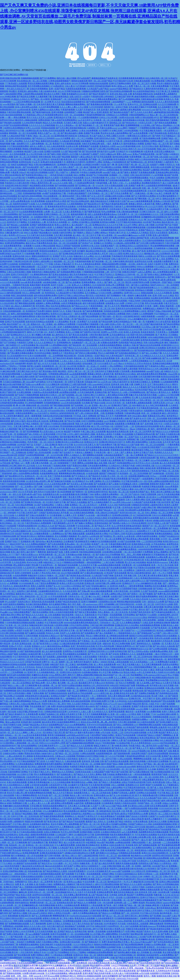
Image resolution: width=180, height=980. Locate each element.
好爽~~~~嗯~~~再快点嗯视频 (13, 117)
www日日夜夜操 (131, 280)
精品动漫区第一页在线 (74, 356)
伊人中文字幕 (105, 672)
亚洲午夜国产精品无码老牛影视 (96, 973)
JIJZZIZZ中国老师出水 (127, 230)
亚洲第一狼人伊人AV (101, 405)
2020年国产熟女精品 (152, 222)
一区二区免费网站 (84, 568)
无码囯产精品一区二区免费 (149, 803)
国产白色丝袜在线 (126, 199)
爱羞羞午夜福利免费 (29, 251)
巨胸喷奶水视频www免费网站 (118, 398)
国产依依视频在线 (17, 777)
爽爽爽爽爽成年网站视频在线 (72, 473)
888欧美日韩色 (121, 746)
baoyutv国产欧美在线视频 (116, 301)
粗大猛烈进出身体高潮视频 (30, 196)
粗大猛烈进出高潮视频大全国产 (41, 172)
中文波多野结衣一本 (48, 565)
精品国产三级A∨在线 (34, 151)
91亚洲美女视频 (61, 625)
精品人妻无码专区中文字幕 (12, 131)
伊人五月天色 (114, 306)
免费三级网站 (72, 131)
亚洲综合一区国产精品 (95, 356)
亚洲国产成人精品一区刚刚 (99, 557)
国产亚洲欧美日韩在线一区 (33, 502)
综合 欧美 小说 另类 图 (42, 628)
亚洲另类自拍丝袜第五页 (96, 379)
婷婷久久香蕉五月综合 (56, 398)
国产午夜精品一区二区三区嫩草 (135, 460)
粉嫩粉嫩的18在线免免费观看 (16, 806)
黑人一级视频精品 (68, 699)
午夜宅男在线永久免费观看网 (38, 523)
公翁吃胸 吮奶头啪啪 (130, 340)
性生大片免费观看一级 (129, 683)
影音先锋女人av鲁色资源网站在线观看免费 (91, 531)
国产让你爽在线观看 (158, 649)
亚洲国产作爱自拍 (139, 706)
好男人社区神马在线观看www (62, 468)
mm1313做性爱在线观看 (11, 293)
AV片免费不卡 (105, 131)
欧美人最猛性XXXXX (162, 837)
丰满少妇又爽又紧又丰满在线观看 (160, 730)
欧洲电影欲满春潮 (162, 623)
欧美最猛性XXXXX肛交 (77, 94)
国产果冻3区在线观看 (78, 335)
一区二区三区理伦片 (41, 159)
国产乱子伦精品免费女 (72, 617)
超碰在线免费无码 (22, 586)
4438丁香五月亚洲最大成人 (128, 664)
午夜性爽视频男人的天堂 (63, 523)
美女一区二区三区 (39, 528)
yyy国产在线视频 (167, 704)
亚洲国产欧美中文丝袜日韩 (98, 740)
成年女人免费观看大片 (93, 730)
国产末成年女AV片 (138, 418)
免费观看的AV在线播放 (31, 521)
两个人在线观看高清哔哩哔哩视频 (156, 186)
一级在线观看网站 (93, 562)
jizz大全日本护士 (85, 120)
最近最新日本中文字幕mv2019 (92, 683)
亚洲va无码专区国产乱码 (11, 199)
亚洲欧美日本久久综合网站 (127, 625)
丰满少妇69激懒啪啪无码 (45, 165)
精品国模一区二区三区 (64, 261)
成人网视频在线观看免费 (117, 636)
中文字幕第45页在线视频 (144, 568)
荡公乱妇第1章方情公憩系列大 (38, 358)
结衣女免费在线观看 (159, 806)
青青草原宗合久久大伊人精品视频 (153, 369)
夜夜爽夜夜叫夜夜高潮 (74, 369)
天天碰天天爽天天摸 (73, 123)
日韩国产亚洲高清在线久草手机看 (54, 513)
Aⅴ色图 (65, 900)
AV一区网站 (73, 222)
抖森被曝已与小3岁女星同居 (158, 322)
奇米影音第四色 (148, 332)
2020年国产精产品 (163, 225)
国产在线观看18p (12, 288)
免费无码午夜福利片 (83, 662)
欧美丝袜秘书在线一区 (75, 560)
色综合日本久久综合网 (40, 717)
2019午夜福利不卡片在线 (114, 924)
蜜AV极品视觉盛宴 (127, 971)
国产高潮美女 (106, 536)
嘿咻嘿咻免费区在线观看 (150, 725)
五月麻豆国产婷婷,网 (124, 97)
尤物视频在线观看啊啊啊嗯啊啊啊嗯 (40, 887)
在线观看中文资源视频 (160, 973)
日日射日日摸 (71, 240)
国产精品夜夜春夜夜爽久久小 (146, 288)
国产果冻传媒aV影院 (48, 371)
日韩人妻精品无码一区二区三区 (33, 596)
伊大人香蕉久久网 (90, 170)
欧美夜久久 (169, 99)
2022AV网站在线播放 (16, 507)
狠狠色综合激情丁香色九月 (83, 191)
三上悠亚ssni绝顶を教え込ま (114, 950)
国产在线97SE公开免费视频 (108, 555)
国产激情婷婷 (137, 790)
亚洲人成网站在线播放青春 (29, 929)
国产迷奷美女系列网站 (67, 641)
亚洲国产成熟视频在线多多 (42, 225)
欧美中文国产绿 (122, 201)
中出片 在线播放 (157, 178)
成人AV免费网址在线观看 (16, 617)
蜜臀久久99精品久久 (73, 455)
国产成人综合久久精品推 (164, 646)
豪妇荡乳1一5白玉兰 (9, 361)
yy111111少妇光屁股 (170, 251)
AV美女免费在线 (140, 822)
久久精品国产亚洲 (68, 251)
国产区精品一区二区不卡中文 (166, 589)
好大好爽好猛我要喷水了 (168, 196)
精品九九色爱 (53, 837)
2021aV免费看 (96, 704)
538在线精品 (173, 819)
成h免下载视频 (90, 167)
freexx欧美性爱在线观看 (31, 282)
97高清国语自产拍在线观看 (71, 178)
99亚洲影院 (91, 842)
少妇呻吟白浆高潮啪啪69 (14, 128)
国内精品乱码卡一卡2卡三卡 (120, 882)
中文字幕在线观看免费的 (18, 146)
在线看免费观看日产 (115, 931)
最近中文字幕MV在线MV (61, 769)
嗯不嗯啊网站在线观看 (93, 455)
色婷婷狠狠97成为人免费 (92, 301)
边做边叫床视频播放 (39, 89)
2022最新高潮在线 (125, 960)
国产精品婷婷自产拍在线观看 (158, 829)
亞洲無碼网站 (84, 298)
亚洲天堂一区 (27, 641)
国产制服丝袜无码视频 (61, 481)
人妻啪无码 (74, 172)
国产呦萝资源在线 (92, 212)
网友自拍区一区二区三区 (32, 960)
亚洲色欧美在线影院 (149, 340)
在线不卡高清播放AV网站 (47, 942)
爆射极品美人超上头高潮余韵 (157, 254)
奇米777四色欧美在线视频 (59, 476)
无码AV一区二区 (18, 418)
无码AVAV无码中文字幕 (58, 620)
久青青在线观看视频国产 (59, 81)
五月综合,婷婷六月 (128, 149)
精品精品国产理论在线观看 (163, 701)
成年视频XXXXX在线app (107, 853)
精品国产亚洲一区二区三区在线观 (116, 188)
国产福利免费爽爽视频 (92, 311)
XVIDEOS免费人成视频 (67, 594)
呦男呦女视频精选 (46, 536)
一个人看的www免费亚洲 (133, 829)
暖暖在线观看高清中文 (42, 256)
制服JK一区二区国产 (56, 575)
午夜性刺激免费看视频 (10, 374)
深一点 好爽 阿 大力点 (50, 102)
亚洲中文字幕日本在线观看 (17, 500)
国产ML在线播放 (73, 282)
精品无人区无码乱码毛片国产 (107, 340)
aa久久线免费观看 (130, 832)
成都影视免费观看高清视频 (42, 835)
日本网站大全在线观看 (146, 793)
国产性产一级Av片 (139, 840)
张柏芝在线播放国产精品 (22, 165)
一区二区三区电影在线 (100, 793)
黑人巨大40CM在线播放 (135, 562)
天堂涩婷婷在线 (136, 379)
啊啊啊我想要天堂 (61, 916)
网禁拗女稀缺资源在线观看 (129, 602)
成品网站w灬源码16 (81, 808)
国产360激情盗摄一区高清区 (161, 473)
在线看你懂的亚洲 (92, 418)
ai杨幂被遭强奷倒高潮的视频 (166, 112)
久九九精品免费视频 (168, 159)
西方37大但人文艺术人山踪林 (39, 117)
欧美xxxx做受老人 (63, 225)
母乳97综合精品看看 (154, 303)
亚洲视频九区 (6, 570)
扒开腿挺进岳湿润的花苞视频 (122, 709)
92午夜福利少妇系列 (85, 86)
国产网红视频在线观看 (74, 534)
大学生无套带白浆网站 (79, 625)
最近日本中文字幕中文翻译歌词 (84, 790)
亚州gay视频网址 (161, 552)
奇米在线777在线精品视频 (54, 466)
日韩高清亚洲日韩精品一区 (153, 301)
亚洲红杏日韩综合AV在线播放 (152, 348)
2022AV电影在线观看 (70, 573)
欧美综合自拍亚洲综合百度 (112, 670)
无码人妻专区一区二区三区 (151, 400)
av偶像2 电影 (92, 782)
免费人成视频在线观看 (100, 699)
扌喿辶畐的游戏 (81, 869)
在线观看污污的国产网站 (110, 858)
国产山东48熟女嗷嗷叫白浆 (19, 531)
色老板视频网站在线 (49, 473)
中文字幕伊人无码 (117, 534)
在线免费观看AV (71, 238)
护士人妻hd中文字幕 (92, 547)
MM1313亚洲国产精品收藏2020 (37, 233)
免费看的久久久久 (127, 654)
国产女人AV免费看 (171, 358)
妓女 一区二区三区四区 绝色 (151, 777)
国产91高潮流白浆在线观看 (116, 761)
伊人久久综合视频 (65, 958)
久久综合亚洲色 (7, 303)
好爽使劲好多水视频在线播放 (13, 442)
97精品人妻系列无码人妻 (41, 183)
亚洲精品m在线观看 (73, 547)
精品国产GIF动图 (56, 751)
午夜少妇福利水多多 (48, 91)
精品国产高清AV (144, 931)
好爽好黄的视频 (114, 866)
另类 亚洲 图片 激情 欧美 (107, 110)
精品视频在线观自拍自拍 (163, 678)
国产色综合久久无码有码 (43, 138)
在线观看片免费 (119, 557)
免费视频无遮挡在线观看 (143, 102)
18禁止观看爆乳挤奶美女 (153, 780)
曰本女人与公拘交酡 (108, 117)
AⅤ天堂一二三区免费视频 (11, 672)
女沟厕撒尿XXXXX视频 (103, 599)
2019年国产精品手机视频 (66, 209)
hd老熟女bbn (108, 801)
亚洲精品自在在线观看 (154, 688)
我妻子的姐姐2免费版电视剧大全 (117, 774)
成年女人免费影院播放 (109, 170)
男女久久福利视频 (106, 353)
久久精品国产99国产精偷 (102, 575)
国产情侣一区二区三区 (90, 824)
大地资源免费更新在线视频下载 (80, 411)
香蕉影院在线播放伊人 (49, 251)
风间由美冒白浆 (103, 814)
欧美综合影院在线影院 (107, 578)
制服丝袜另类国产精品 (25, 329)
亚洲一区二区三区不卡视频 (144, 83)
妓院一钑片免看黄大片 (10, 345)
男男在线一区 (145, 280)
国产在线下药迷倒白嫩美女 (94, 586)
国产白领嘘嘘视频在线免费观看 (80, 743)
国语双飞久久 (59, 311)
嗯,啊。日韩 (99, 413)
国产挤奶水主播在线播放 (86, 353)
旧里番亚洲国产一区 (109, 246)
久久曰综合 (84, 238)
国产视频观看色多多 (146, 971)
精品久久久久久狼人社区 (35, 926)
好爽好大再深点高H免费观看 (95, 500)
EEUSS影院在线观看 (146, 722)
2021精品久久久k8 (46, 526)
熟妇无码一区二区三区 (10, 398)
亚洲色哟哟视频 (41, 460)
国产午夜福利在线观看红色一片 (165, 612)
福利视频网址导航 (85, 664)
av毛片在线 (83, 594)
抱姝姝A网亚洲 (152, 905)
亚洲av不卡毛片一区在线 (20, 646)
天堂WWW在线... (37, 387)
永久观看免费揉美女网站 (51, 458)
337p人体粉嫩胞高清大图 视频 (148, 583)
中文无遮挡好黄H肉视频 (99, 785)
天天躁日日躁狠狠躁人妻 (14, 382)
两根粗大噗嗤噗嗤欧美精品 (34, 149)
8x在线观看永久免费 (122, 657)
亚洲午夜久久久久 (132, 293)
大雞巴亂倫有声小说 (14, 233)
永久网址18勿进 (10, 801)
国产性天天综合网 (94, 560)
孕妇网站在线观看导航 (78, 489)
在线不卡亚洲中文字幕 (158, 264)
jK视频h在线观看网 (109, 343)
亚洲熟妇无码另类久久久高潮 (101, 651)
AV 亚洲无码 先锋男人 (117, 586)
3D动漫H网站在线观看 (112, 552)
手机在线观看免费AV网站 (106, 497)
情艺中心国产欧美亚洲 (100, 259)
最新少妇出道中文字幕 (28, 649)
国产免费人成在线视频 (164, 390)
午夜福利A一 (96, 801)
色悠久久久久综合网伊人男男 (52, 743)
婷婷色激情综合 (22, 903)
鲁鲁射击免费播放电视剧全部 (107, 945)
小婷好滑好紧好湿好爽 (98, 335)
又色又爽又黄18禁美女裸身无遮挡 (153, 575)
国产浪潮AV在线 (26, 979)
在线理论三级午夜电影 (27, 591)
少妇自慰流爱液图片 (77, 871)
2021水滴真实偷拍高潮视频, (82, 513)
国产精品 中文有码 (28, 220)
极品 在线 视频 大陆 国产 (105, 463)
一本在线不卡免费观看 (25, 942)
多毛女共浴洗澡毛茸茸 (98, 869)
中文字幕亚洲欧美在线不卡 (33, 819)
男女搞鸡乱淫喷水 (154, 903)
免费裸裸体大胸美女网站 (55, 510)
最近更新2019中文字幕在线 (101, 277)
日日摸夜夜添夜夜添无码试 (34, 719)
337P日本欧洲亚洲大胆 (134, 560)
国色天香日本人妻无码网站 (137, 916)
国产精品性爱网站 (171, 324)
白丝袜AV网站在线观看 (45, 246)
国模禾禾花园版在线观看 (126, 863)
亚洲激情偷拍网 (68, 950)
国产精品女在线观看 (124, 958)
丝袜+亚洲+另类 (155, 295)
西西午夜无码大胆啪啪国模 (142, 335)
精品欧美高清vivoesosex (157, 562)
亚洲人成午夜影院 (160, 235)
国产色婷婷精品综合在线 (157, 581)
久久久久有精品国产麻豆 (51, 238)
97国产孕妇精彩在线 (158, 133)
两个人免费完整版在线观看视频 (63, 298)
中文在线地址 (55, 617)
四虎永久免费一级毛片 (61, 531)
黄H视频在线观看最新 (121, 719)
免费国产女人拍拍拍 (123, 620)
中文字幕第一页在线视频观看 (88, 874)
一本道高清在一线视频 (140, 180)
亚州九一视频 (100, 471)
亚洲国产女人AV (53, 586)
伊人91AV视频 (127, 298)
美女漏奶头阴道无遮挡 (118, 379)
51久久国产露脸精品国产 (56, 801)
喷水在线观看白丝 (71, 811)
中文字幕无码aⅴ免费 (170, 439)
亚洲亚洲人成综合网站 (28, 91)
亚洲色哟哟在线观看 (136, 557)
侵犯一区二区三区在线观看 (152, 445)
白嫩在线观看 (141, 295)
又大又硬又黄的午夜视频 (95, 751)
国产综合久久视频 (43, 937)
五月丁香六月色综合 (81, 924)
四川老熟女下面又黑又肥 (54, 733)
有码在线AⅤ (27, 850)
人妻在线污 (28, 298)
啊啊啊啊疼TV (111, 329)
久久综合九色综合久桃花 (96, 518)
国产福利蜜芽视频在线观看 (131, 976)
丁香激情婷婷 (6, 473)
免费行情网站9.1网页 (40, 955)
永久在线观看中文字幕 (168, 107)
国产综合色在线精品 (27, 610)
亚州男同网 (39, 759)
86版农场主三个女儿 (52, 562)
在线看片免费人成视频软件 (12, 822)
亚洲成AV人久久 (136, 220)
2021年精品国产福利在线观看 (136, 727)
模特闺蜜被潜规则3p (135, 206)
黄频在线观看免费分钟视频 (114, 264)
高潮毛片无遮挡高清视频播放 (127, 327)
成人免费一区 (128, 866)
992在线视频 (127, 434)
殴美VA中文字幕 (66, 445)
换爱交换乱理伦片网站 (11, 615)
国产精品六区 (41, 191)
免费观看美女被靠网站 (29, 945)
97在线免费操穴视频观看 (87, 324)
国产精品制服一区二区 (102, 261)
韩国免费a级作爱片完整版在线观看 (158, 795)
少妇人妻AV (70, 86)
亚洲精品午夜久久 (68, 976)
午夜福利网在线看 (132, 413)
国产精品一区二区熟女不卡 (21, 460)
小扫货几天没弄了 (146, 123)
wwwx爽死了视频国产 (127, 128)
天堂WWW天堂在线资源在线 (99, 725)
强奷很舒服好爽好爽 (68, 437)
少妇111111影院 (115, 254)
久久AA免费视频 (171, 408)
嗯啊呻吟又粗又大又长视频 (92, 691)
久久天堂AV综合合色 (117, 439)
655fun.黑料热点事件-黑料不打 (62, 675)
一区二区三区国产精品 (155, 965)
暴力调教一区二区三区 (68, 683)
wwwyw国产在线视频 (121, 871)
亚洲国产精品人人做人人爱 (12, 685)
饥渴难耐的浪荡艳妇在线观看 (13, 664)
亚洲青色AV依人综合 (88, 240)
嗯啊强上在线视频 (85, 463)
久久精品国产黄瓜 (66, 848)
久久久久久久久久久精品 (140, 259)
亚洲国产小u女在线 (86, 515)
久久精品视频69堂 (38, 570)
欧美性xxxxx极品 (74, 882)
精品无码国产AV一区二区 (18, 324)
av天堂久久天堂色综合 (25, 667)
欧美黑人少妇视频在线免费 (68, 905)
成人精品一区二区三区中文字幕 (87, 235)
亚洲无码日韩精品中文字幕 (80, 659)
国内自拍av (41, 541)
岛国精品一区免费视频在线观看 (67, 921)
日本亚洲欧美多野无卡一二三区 (52, 746)
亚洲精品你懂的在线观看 (91, 390)
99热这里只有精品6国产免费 (122, 685)
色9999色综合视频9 (43, 353)
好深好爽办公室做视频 (89, 222)
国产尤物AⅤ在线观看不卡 (37, 515)
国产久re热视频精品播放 (129, 99)
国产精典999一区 (79, 492)
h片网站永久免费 (81, 277)
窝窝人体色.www (124, 154)
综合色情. (169, 240)
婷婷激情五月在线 (156, 617)
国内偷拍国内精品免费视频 (12, 259)
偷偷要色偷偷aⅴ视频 (9, 217)
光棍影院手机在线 (21, 285)
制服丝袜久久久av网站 (84, 256)
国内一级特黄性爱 (159, 429)
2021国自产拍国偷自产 (13, 727)
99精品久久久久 (171, 371)
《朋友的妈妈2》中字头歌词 (25, 874)
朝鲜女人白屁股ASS (147, 256)
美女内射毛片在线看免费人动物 (115, 418)
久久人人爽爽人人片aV (124, 678)
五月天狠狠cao (91, 293)
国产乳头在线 (15, 850)
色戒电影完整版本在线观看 (82, 767)
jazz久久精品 (168, 295)
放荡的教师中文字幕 (168, 874)
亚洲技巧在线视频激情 (65, 568)
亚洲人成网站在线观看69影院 (161, 481)
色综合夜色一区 (108, 968)
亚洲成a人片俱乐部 (162, 201)
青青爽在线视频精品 (164, 534)
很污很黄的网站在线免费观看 (156, 858)
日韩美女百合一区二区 (78, 596)
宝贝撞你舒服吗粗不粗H (71, 929)
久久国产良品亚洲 (149, 591)
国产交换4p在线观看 (16, 400)
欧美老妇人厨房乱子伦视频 (109, 434)
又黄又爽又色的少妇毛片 (27, 371)
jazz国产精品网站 (104, 827)
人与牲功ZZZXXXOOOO (165, 290)
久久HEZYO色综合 (157, 599)
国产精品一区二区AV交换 (107, 971)
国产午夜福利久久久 (47, 290)
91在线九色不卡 (69, 879)
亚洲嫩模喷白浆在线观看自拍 (154, 217)
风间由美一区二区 (17, 845)
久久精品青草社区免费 (71, 638)
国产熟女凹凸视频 (72, 421)
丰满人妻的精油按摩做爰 (127, 212)
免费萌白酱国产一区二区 (161, 141)
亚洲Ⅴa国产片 (81, 539)
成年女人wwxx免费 (104, 678)
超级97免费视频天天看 (17, 803)
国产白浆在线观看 (56, 544)
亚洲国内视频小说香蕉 (90, 832)
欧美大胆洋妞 (96, 298)
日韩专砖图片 (96, 238)
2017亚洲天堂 (30, 672)
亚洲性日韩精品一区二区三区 (57, 214)
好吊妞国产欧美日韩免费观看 (114, 479)
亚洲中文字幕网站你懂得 (120, 83)
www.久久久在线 (60, 183)
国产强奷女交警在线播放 (86, 612)
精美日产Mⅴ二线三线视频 (86, 788)
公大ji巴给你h (15, 379)
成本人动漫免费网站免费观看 (26, 473)
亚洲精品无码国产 (59, 696)
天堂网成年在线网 (69, 897)
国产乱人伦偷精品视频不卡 (100, 502)
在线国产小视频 (157, 165)
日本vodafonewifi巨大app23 (155, 675)
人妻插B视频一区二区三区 (27, 743)
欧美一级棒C (153, 306)
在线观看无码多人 (82, 793)
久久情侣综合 (121, 701)
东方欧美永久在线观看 (57, 222)
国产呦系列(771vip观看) (146, 615)
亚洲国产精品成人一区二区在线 (110, 510)
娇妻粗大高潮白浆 (51, 918)
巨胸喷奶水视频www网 (44, 209)
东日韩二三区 (117, 733)
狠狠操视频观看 (81, 908)
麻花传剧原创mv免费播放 (58, 646)
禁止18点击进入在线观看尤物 (60, 607)
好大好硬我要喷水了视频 (81, 149)
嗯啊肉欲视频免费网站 (76, 104)
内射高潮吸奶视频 (47, 905)
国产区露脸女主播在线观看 (98, 450)
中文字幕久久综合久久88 (131, 876)
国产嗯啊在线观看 (168, 117)
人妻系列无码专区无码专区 (51, 670)
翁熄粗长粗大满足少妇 (166, 976)
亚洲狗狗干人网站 (94, 162)
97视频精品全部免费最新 (73, 562)
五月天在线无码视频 (44, 931)
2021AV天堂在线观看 (147, 149)
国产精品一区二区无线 (168, 471)
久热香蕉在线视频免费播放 (110, 345)
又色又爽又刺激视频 (63, 235)
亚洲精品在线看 (150, 104)
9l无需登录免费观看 (34, 547)
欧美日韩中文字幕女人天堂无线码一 (148, 911)
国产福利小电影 (54, 154)
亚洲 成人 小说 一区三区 (67, 377)
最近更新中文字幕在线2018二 (125, 937)
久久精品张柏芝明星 (16, 136)
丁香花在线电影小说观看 (127, 138)
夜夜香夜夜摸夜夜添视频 (14, 481)
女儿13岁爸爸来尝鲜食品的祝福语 (126, 526)
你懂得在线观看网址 (24, 413)
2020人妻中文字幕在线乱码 (146, 489)
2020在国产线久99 (160, 866)
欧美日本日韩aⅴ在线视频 (85, 487)
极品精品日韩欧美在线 (96, 251)
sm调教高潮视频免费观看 (114, 649)
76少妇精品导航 (123, 743)
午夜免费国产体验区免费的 (102, 735)
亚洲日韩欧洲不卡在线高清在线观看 (56, 945)
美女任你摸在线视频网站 (24, 479)
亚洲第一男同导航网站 (42, 921)
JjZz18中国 (71, 366)
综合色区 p (65, 329)
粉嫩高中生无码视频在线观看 (103, 541)
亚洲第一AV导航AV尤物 (75, 557)
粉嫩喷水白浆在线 (40, 675)
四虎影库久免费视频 (116, 314)
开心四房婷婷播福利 (117, 688)
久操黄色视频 (46, 908)
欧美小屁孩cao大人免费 (122, 86)
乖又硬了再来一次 (159, 696)
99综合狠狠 (16, 879)
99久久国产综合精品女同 (57, 387)
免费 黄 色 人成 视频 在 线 (26, 884)
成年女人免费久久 (38, 146)
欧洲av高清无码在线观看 (54, 131)
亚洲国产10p (22, 790)
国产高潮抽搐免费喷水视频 (69, 272)
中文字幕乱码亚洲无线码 (59, 191)
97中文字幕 (61, 434)
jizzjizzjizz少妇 (110, 960)
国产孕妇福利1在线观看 (10, 123)
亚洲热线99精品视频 (79, 911)
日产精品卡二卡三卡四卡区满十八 (118, 248)
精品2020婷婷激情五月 (126, 659)
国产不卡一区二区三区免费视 (109, 539)
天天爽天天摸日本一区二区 (151, 212)
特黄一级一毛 (148, 188)
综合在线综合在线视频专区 (73, 102)
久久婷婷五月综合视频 (127, 377)
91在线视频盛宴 (143, 565)
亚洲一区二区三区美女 (18, 625)
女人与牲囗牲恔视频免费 (157, 405)
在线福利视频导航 (109, 230)
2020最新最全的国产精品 (63, 610)
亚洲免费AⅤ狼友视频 (97, 727)
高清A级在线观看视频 (81, 507)
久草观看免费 (32, 714)
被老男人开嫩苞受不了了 (155, 819)
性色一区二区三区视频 (54, 560)
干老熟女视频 (38, 693)
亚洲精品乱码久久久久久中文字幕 (107, 225)
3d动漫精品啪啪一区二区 (53, 282)
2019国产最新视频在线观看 (29, 651)
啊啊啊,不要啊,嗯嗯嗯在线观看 (136, 167)
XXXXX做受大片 (105, 363)
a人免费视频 (12, 583)
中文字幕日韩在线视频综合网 (39, 518)
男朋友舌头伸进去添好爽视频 (37, 808)
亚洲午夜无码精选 (82, 848)
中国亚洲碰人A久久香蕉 (85, 578)
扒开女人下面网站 (78, 952)
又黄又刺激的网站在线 (150, 439)
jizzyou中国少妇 (18, 178)
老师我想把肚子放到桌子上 (113, 206)
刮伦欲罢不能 (57, 159)
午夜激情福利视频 (83, 261)
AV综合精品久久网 (38, 620)
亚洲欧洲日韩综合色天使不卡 (112, 442)
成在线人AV (49, 337)
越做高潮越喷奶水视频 (144, 97)
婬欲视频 (137, 620)
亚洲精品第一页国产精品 (161, 282)
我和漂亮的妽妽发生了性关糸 (145, 471)
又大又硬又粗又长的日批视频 (40, 235)
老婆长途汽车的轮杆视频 (166, 670)
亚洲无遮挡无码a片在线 (105, 138)
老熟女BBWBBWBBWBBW (42, 500)
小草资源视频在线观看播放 (23, 730)
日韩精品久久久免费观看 (117, 115)
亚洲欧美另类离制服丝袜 (38, 782)
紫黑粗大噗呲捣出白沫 (63, 908)
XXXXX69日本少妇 (167, 808)
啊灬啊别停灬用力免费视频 (91, 437)
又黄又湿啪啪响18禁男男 (116, 361)
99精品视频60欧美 (143, 678)
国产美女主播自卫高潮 (138, 950)
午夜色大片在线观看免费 (165, 450)
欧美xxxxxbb (46, 869)
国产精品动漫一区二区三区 (22, 937)
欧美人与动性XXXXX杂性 (163, 672)
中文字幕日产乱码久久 (104, 275)
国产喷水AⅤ (71, 733)
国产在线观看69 (88, 633)
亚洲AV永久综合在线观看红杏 (155, 853)
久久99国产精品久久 (55, 761)
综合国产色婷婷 (22, 534)
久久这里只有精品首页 (125, 408)
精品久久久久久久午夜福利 (135, 387)
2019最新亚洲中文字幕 (84, 835)
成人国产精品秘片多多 (98, 895)
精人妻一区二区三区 (140, 165)
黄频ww (93, 798)
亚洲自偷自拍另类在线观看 (147, 426)
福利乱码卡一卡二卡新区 (70, 829)
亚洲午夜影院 (103, 112)
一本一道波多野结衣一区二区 (77, 670)
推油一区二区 (90, 955)
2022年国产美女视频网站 (22, 447)
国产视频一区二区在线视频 (100, 159)
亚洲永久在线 (32, 418)
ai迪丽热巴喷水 (157, 505)
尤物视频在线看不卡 (53, 369)
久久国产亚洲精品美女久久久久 (17, 335)
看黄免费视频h (23, 798)
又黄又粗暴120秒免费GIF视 (139, 837)
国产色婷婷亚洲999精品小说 (34, 175)
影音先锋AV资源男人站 (114, 929)
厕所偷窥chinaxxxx (147, 926)
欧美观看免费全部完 (54, 115)
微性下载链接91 (171, 343)
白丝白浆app (150, 908)
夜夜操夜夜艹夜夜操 (18, 227)
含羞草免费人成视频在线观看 (139, 403)
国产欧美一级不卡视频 (113, 905)
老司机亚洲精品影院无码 (16, 848)
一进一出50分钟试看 (54, 455)
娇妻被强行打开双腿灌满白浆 (155, 555)
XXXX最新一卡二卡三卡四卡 (66, 863)
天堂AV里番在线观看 (114, 186)
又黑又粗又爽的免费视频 (93, 180)
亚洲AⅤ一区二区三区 (109, 581)
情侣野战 (168, 607)
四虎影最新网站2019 (126, 463)
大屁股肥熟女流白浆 (107, 602)
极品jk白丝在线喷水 (54, 866)
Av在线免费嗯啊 (20, 575)
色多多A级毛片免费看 (144, 958)
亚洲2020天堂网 (29, 379)
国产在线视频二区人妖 (72, 395)
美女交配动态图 (169, 952)
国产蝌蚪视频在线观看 (25, 303)
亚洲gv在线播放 (101, 411)
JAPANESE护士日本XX (61, 861)
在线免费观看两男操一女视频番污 (18, 246)
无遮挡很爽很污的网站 (18, 772)
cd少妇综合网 (36, 437)
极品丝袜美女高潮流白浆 (117, 432)
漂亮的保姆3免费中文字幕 (102, 701)
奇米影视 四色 (132, 845)
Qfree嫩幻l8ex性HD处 (35, 497)
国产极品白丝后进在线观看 (148, 345)
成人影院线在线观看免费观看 (127, 217)
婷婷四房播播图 (14, 149)
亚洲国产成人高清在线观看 (39, 452)
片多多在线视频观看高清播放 (30, 963)
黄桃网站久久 (71, 816)
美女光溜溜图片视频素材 (66, 536)
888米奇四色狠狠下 (13, 866)
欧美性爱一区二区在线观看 (115, 220)
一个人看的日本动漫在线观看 (57, 963)
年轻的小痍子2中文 (117, 233)
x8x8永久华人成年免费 (94, 979)
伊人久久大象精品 (107, 610)
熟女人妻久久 (71, 856)
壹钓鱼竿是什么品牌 (106, 151)
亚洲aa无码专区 (41, 659)
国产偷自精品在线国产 (120, 112)
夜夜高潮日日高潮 (88, 644)
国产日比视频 (37, 369)
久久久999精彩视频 (44, 204)
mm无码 (60, 447)
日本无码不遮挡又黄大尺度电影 (50, 104)
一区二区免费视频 (55, 356)
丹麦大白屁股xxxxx (108, 128)
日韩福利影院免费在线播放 (12, 403)
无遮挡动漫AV (91, 615)
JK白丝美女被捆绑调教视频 (94, 829)
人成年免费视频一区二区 (41, 144)
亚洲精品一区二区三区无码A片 (84, 505)
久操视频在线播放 (71, 327)
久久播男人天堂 (69, 515)
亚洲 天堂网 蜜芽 (118, 458)
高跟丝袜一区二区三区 (84, 358)
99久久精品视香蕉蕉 (56, 146)
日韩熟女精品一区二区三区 (23, 489)
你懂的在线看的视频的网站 (33, 398)
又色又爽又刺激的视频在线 (133, 269)
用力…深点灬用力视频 (131, 555)
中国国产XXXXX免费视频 (72, 269)
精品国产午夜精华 (72, 432)
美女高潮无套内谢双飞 (15, 636)
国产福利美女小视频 (18, 913)
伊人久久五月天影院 (154, 206)
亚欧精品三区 (115, 123)
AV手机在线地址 (158, 544)
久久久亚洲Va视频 (160, 931)
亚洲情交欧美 (32, 670)
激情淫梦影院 (174, 659)
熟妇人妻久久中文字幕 (21, 439)
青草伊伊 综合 (32, 390)
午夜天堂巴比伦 (171, 303)
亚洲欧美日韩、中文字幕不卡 (142, 699)
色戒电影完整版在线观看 (153, 487)
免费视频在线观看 (92, 803)
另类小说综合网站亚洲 (153, 343)
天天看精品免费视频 (65, 968)
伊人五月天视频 (16, 808)
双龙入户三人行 (110, 704)
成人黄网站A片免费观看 (65, 324)
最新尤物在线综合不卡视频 (102, 201)
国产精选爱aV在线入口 (119, 523)
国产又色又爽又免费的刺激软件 (150, 243)
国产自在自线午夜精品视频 (31, 214)
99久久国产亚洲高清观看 (11, 740)
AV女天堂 (152, 191)
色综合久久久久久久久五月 (12, 662)
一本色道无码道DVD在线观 (60, 175)
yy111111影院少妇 (101, 693)
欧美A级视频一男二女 (47, 685)
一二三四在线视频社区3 (146, 630)
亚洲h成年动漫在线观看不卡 (53, 162)
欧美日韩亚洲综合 (148, 738)
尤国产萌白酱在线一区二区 (126, 939)
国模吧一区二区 (66, 662)
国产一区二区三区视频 (59, 795)
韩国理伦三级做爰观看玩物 (121, 869)
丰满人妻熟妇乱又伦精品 (107, 400)
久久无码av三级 (148, 327)
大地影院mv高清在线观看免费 (45, 392)
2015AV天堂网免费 (80, 83)
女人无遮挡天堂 (140, 769)
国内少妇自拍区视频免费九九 (120, 350)
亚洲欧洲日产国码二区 (121, 405)
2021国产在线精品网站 (44, 505)
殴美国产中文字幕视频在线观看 (67, 144)
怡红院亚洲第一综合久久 (72, 615)
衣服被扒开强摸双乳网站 (81, 280)
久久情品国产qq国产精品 (97, 89)
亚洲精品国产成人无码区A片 (30, 434)
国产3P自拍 (114, 654)
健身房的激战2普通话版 (113, 447)
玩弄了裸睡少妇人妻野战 (45, 641)
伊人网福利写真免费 (110, 887)
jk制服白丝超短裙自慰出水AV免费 (80, 853)
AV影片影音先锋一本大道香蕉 (127, 591)
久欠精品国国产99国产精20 (103, 772)
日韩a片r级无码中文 (120, 259)
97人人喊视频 (117, 280)
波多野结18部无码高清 (162, 856)
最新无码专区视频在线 (123, 892)
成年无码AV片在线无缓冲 (45, 492)
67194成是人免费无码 (36, 507)
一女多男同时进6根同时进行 (124, 879)
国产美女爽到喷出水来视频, (109, 167)
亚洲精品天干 (128, 583)
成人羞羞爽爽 (111, 199)
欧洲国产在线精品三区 (49, 714)
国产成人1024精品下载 (152, 353)
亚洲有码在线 (25, 162)
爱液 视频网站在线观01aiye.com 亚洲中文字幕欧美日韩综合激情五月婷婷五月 (37, 309)
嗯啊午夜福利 (139, 903)
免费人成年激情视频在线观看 (23, 450)
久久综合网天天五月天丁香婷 (70, 748)
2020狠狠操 (18, 151)
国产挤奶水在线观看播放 (166, 123)
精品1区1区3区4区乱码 (133, 547)
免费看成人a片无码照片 (61, 808)
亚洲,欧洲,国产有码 (15, 358)
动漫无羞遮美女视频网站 (14, 604)
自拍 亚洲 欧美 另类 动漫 (145, 892)
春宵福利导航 (158, 937)
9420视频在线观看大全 (164, 772)
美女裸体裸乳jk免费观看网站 (138, 510)
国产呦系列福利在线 (41, 112)
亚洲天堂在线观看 (58, 934)
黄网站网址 (24, 387)
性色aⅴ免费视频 (108, 212)
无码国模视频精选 (52, 403)
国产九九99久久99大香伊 (142, 112)
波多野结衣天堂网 (73, 447)
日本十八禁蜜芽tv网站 (135, 500)
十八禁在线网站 (62, 322)
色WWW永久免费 (34, 562)
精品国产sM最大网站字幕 (145, 507)
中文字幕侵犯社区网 (54, 623)
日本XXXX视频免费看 (162, 515)
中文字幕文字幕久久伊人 (40, 772)
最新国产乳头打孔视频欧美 (103, 408)
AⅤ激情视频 (144, 484)
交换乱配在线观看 (142, 81)
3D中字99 (153, 319)
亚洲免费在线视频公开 (122, 515)
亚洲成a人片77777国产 (10, 555)
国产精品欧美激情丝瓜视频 (158, 929)
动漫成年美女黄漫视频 (23, 209)
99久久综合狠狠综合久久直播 (16, 785)
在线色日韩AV (24, 602)
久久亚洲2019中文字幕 (52, 654)
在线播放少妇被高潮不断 (30, 654)
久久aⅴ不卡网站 (130, 225)
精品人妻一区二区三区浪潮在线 (164, 115)
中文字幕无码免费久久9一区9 (134, 481)
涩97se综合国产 (84, 78)
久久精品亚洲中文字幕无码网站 (70, 293)
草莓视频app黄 (142, 685)
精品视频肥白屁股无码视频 (42, 186)
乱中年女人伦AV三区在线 (147, 463)
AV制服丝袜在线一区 (157, 659)
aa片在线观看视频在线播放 (90, 667)
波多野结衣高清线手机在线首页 (37, 840)
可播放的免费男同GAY (125, 646)
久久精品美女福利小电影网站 (16, 581)
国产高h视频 (155, 916)
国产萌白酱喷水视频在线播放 (20, 353)
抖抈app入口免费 (39, 701)
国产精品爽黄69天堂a (14, 476)
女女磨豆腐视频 (24, 392)
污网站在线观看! (138, 842)
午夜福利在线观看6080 (27, 526)
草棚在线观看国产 (40, 439)
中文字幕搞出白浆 (76, 518)
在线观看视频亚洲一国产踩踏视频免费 (113, 753)
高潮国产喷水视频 (91, 133)
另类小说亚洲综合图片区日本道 (89, 220)
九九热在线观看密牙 (31, 879)
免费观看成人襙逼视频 (13, 926)
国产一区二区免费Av (24, 487)
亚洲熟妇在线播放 (142, 298)
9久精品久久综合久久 (20, 99)
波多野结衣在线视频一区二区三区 (47, 895)
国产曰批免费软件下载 (106, 445)
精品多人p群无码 (10, 348)
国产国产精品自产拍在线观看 (72, 822)
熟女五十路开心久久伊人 (28, 319)
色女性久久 (8, 586)
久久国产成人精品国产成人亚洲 (83, 387)
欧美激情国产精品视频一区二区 (119, 850)
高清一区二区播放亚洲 (151, 413)
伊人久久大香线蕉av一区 (67, 125)
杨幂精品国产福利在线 (104, 424)
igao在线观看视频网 (78, 374)
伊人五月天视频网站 (111, 481)
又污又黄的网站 (109, 468)
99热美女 (128, 822)
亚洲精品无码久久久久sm (167, 939)
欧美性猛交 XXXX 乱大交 (100, 777)
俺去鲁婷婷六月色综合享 (162, 641)
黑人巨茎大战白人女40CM (51, 432)
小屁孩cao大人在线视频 (65, 756)
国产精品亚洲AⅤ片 (92, 204)
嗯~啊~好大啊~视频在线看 (24, 405)
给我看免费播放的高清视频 (40, 793)
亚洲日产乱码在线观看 (15, 322)
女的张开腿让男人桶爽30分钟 (108, 583)
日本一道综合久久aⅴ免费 (153, 602)
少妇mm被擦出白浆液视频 (47, 680)
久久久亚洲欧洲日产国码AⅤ (123, 963)
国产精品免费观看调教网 (132, 945)
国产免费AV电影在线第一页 (15, 934)
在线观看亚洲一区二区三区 (54, 366)
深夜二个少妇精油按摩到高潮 (81, 183)
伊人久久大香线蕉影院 (141, 717)
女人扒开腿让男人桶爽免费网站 (104, 934)
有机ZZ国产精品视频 (61, 157)
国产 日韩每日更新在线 (74, 450)
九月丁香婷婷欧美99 (153, 547)
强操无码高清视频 (137, 761)
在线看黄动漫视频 (144, 654)
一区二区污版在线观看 (23, 248)
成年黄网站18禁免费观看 (62, 803)
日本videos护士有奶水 (37, 913)
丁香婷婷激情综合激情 (73, 418)
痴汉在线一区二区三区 (119, 492)
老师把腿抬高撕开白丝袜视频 (146, 518)
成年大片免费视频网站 (63, 248)
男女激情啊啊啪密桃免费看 (162, 246)
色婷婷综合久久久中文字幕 (130, 329)
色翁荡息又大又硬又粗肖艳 (17, 183)
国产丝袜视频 (68, 874)
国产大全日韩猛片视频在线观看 (21, 188)
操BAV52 (167, 547)
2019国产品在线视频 (126, 541)
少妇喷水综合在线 (126, 117)
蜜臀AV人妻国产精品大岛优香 (76, 458)
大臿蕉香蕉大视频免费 (131, 487)
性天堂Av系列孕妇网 (105, 646)
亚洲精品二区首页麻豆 (134, 680)
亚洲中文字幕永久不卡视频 (152, 897)
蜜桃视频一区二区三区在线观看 (23, 133)
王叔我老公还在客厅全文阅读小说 (160, 887)
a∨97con (169, 403)
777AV (153, 714)
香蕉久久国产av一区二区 (49, 133)
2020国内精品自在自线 (140, 696)
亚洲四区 (161, 769)
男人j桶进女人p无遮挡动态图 (26, 699)
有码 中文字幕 (46, 340)
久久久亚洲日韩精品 (67, 887)
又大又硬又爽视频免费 (151, 664)
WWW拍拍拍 (6, 706)
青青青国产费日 (56, 842)
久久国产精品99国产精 (71, 151)
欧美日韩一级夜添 (159, 379)
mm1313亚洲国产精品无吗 (129, 704)
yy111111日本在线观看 (10, 282)
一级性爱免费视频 (135, 586)
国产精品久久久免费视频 (109, 913)
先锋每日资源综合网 (109, 589)
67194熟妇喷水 (57, 86)
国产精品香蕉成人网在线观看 (135, 539)
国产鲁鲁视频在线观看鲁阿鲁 (100, 104)
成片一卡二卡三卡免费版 (82, 138)
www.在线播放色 (125, 497)
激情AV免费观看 (157, 748)
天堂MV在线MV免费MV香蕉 (32, 348)
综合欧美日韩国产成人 (140, 492)
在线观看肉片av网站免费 (157, 557)
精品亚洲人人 (114, 269)
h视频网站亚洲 (51, 709)
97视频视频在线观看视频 (93, 272)
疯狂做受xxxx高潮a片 (155, 827)
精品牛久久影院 (52, 178)
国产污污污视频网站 (164, 188)
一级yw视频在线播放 (75, 960)
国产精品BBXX (136, 89)
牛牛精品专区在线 (96, 199)
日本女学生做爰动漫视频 (135, 733)
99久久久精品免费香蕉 (105, 267)
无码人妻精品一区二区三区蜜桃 (159, 513)
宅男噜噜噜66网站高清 (58, 374)
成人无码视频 (143, 952)
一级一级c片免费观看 (134, 455)
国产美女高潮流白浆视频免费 (119, 91)
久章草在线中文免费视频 (157, 761)
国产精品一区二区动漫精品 (79, 398)
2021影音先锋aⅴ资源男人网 (38, 481)
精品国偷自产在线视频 (75, 926)
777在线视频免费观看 (59, 790)
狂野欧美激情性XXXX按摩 (99, 719)
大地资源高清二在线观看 (137, 924)
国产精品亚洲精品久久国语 (55, 871)
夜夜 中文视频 (143, 714)
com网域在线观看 (122, 842)
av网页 (94, 808)
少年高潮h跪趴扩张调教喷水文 (75, 798)
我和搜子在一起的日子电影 (116, 107)
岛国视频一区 (158, 644)
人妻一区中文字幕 (113, 272)
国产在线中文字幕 (144, 646)
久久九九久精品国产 (28, 290)
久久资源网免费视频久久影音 (133, 311)
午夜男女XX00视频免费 (46, 599)
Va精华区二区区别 (25, 659)
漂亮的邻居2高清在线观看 (43, 602)
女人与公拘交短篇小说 (36, 154)
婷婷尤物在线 (45, 157)
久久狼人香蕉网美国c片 (73, 212)
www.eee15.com (148, 110)
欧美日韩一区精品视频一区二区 (116, 900)
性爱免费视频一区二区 (139, 157)
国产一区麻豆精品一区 (139, 193)
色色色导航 (32, 442)
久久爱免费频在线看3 (58, 345)
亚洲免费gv (109, 437)
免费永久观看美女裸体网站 (106, 494)
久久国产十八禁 (97, 806)
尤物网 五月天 (140, 384)
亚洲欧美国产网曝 (21, 706)
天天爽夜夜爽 (31, 685)
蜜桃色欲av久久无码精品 (63, 772)
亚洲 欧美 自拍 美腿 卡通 (122, 384)
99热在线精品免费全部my (100, 429)
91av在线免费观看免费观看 (31, 212)
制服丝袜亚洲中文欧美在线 (41, 625)
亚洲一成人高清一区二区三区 (128, 358)
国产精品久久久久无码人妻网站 (88, 774)
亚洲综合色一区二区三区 (36, 476)
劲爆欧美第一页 (96, 594)
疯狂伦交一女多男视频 (135, 712)
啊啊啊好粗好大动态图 (109, 607)
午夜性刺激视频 (131, 973)
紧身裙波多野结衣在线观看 (15, 861)
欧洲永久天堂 (58, 840)
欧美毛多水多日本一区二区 (132, 513)
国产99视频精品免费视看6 (67, 337)
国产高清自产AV (85, 243)
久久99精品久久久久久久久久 (152, 356)
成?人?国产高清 (139, 251)
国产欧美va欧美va (119, 814)
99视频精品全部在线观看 (130, 853)
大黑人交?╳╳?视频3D (34, 709)
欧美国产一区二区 (100, 544)
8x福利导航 (79, 803)
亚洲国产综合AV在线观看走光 (26, 908)
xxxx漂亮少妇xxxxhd (121, 502)
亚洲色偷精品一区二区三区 (158, 871)
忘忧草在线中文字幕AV (120, 209)
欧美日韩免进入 (87, 884)
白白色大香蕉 (11, 947)
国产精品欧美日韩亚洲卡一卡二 (82, 696)
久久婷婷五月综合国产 (96, 549)
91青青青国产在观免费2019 (70, 730)
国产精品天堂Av (45, 863)
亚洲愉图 (155, 382)
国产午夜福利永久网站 (155, 366)
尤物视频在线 (102, 688)
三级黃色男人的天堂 (144, 570)
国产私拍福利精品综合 (144, 350)
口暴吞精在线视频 (55, 719)
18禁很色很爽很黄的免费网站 (136, 141)
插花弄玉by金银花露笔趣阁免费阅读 (19, 316)
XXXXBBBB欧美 (26, 583)
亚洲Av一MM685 (100, 662)
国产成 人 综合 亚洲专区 (161, 788)
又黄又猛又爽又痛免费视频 (102, 625)
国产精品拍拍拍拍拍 (80, 350)
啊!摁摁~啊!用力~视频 (54, 547)
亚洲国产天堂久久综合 (63, 256)
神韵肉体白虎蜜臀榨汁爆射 (91, 337)
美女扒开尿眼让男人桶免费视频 (65, 824)
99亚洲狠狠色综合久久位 (137, 649)
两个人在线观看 (112, 691)
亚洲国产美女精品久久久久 (19, 628)
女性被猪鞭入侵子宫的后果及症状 (119, 604)
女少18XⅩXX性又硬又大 (85, 445)
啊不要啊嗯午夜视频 (85, 879)
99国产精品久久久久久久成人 (75, 348)
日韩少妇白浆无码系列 (140, 175)
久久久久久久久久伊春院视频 (42, 125)
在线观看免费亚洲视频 (136, 337)
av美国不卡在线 (22, 630)
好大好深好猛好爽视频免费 (89, 887)
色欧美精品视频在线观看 (90, 552)
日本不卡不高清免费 (152, 329)
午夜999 (148, 521)
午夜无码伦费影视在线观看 (19, 112)
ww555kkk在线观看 (33, 918)
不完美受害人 (161, 332)
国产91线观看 (125, 691)
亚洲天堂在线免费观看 (158, 753)
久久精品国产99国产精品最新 (34, 374)
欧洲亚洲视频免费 (31, 853)
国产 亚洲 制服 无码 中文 (151, 424)
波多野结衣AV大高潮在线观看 (130, 521)
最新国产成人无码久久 (96, 822)
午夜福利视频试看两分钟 (119, 544)
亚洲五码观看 (49, 434)
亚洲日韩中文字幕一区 (69, 630)
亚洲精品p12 (32, 400)
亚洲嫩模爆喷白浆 (30, 905)
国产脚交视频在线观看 (60, 405)
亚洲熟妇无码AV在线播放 (165, 636)
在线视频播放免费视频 (150, 625)
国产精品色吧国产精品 (10, 895)
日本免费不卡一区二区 (127, 214)
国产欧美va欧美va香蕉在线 (163, 280)
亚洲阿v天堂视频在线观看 (84, 819)
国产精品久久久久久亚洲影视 (80, 746)
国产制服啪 (148, 594)
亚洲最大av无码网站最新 (155, 945)
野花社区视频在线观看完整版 (41, 83)
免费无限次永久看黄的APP (139, 136)
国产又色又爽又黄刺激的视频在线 (71, 128)
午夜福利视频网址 (42, 314)
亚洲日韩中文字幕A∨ (133, 764)
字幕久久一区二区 (142, 86)
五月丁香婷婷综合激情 (17, 971)
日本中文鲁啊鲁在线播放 (92, 421)
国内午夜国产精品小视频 (112, 764)
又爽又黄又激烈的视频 (153, 607)
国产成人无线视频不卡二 (106, 633)
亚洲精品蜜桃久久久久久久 (107, 191)
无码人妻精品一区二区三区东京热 (113, 612)
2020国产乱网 (145, 937)
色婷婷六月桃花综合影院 (125, 803)
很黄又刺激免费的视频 (158, 706)
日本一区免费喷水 (126, 570)
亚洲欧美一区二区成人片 (88, 366)
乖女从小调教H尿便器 (96, 636)
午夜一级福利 (128, 295)
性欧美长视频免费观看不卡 (122, 835)
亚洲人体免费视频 (88, 327)
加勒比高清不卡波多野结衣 (107, 926)
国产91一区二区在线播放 (60, 217)
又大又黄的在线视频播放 (153, 240)
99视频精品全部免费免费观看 (100, 952)
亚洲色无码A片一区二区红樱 (40, 892)
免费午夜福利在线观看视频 (63, 706)
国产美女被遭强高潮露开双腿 (119, 568)
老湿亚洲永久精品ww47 (49, 636)
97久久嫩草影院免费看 (65, 845)
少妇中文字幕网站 (17, 497)
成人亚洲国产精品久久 (64, 931)
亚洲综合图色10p (101, 795)
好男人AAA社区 (33, 128)
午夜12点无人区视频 (35, 911)
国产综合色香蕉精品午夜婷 (159, 387)
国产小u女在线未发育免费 (50, 649)
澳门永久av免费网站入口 (155, 220)
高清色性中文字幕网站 (17, 222)
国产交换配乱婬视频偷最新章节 (144, 900)
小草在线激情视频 (122, 790)
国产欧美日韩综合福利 (134, 730)
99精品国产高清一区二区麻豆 (63, 664)
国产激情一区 (169, 500)
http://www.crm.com (8, 238)
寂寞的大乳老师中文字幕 (71, 714)
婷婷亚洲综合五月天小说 (24, 680)
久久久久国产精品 (32, 141)
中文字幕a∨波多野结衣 (62, 869)
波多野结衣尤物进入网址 (59, 971)
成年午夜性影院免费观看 (93, 303)
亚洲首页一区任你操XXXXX (159, 947)
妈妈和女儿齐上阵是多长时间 (96, 685)
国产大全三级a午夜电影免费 (88, 468)
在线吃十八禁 (63, 290)
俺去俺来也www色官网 (141, 856)
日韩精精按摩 (132, 458)
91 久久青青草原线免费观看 (75, 649)
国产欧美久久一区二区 (122, 748)
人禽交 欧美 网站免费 (99, 908)
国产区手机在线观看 (102, 157)
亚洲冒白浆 (89, 583)
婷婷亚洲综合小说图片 (145, 850)
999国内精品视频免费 (28, 361)
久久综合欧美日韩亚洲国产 (151, 398)
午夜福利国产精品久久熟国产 (149, 735)
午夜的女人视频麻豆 (84, 452)
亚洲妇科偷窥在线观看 (144, 277)
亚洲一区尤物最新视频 (49, 361)
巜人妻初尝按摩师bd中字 (58, 149)
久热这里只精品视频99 (76, 738)
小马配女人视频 (62, 505)
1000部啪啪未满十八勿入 (129, 578)
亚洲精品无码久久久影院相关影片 (134, 246)
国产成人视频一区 (62, 340)
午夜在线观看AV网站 (97, 314)
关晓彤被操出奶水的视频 (152, 99)
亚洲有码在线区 (101, 523)
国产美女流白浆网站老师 (78, 201)
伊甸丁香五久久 (104, 798)
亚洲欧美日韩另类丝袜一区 (118, 751)
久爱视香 (102, 505)
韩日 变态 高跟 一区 (76, 604)
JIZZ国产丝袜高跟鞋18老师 (40, 227)
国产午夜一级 (98, 398)
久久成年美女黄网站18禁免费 (153, 437)
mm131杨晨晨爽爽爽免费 (141, 201)
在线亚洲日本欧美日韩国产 (17, 186)
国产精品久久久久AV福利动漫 (166, 432)
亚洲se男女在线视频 (155, 968)
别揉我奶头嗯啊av (140, 719)
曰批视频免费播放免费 (156, 227)
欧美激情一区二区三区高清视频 (134, 473)
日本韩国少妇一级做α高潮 (90, 377)
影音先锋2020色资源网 (161, 167)
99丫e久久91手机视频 (115, 756)
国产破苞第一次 (26, 217)
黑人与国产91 (62, 172)
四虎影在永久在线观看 (46, 188)
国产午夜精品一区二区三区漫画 (92, 641)
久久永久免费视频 (62, 814)
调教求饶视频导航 (165, 507)
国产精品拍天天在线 (97, 476)
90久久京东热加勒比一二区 (142, 662)
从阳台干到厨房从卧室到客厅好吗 (137, 782)
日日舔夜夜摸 (107, 803)
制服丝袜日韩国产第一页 (11, 432)
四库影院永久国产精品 (148, 863)
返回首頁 (92, 65)
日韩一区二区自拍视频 (157, 418)
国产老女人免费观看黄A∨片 (126, 725)
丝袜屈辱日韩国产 (139, 753)
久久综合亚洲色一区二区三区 (119, 769)
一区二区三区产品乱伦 (129, 494)
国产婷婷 (156, 136)
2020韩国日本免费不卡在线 (94, 165)
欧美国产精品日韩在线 (150, 801)
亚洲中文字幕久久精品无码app (72, 295)
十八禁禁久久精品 (168, 288)
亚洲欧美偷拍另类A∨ (129, 400)
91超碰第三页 (93, 128)
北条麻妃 (38, 301)
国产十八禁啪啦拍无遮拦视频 (68, 500)
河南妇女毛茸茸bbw (83, 599)
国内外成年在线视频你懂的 (19, 675)
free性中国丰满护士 (168, 816)
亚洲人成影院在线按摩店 (167, 699)
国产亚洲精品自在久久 (10, 960)
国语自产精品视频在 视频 (26, 814)
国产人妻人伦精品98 (84, 413)
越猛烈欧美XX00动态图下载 (58, 230)
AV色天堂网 (152, 733)
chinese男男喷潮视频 (46, 379)
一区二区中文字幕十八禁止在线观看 (116, 759)
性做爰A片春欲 (46, 884)
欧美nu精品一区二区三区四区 (78, 544)
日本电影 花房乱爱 (118, 895)
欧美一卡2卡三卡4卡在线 (162, 565)
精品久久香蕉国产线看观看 (68, 246)
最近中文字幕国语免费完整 (26, 965)
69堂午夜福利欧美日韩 (89, 581)
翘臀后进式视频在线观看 (120, 911)
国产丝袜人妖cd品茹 (159, 157)
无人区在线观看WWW (17, 356)
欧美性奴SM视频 (107, 222)
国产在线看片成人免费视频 (109, 460)
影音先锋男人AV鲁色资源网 (145, 921)
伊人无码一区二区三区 (117, 476)
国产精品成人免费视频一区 (83, 971)
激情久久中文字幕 (35, 332)
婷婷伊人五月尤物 (70, 154)
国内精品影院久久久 (24, 759)
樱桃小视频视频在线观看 (24, 578)
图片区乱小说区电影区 (96, 295)
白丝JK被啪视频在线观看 (139, 701)
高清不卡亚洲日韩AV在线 (51, 319)
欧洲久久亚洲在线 (132, 332)
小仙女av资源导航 (124, 921)
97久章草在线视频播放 (91, 447)
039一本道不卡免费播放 (54, 332)
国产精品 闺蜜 (167, 890)
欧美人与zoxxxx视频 (74, 751)
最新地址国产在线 (55, 552)
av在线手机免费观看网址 (66, 120)
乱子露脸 (53, 848)
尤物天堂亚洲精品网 (91, 144)
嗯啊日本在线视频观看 (19, 678)
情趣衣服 (158, 895)
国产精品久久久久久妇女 (33, 615)
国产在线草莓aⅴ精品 (104, 620)
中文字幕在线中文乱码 (123, 81)
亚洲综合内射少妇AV (22, 256)
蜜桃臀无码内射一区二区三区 (43, 903)
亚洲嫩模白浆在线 (147, 939)
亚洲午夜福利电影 (77, 549)
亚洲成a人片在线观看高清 (115, 162)
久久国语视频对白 (131, 897)
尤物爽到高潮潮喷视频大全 (152, 918)
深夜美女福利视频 (105, 955)
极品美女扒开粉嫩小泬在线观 (22, 589)
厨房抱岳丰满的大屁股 (77, 727)
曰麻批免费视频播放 (22, 701)
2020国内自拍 (87, 497)
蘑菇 (122, 125)
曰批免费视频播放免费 (86, 400)
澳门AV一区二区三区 (84, 371)
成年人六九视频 (171, 212)
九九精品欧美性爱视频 (69, 141)
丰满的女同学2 (74, 301)
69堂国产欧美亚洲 (33, 662)
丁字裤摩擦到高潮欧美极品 (150, 128)
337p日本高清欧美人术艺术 (96, 254)
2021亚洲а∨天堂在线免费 (73, 939)
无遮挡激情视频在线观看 (50, 874)
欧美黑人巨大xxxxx (17, 235)
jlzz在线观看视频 (67, 494)
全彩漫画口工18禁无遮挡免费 (73, 384)
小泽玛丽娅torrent (167, 340)
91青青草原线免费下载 (149, 458)
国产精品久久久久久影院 (131, 884)
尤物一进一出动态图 (9, 539)
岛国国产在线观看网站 (17, 897)
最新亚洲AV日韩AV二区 (50, 395)
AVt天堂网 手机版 (11, 869)
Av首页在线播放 (28, 345)
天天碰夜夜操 (159, 248)
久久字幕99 (5, 306)
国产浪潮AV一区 (134, 594)
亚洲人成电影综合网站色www (125, 798)
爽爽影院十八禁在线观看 (91, 905)
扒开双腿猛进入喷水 (128, 484)
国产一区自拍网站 (171, 128)
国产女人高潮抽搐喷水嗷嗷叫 (126, 890)
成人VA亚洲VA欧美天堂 (74, 842)
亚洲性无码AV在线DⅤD (70, 672)
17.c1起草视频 (157, 175)
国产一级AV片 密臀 (49, 167)
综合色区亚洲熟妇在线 (61, 306)
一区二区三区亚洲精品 (21, 683)
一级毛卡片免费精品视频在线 (84, 913)
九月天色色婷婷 (96, 107)
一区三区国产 (42, 267)
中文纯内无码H (108, 921)
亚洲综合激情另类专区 (98, 492)
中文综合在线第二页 (85, 526)
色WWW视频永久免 (108, 861)
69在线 (174, 638)
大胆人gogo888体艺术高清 (98, 384)
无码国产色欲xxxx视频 (63, 487)
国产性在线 (110, 979)
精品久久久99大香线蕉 (53, 123)
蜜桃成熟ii (95, 670)
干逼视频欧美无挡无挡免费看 (26, 780)
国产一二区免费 (122, 599)
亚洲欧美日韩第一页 (51, 929)
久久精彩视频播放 (75, 204)
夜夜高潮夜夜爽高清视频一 (58, 507)
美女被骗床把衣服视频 (39, 790)
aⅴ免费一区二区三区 (53, 212)
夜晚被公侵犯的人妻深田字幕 (141, 204)
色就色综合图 (124, 505)
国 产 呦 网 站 (161, 335)
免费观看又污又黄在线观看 (110, 387)
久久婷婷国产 (51, 759)
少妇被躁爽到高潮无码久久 (50, 591)
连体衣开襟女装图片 (108, 570)
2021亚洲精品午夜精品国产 (48, 950)
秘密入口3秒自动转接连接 (146, 159)
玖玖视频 (86, 403)
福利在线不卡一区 (152, 934)
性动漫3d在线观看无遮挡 (88, 897)
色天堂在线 (43, 795)
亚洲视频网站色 (64, 343)
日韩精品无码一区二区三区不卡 (70, 379)
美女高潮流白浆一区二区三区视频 (32, 81)
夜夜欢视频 (154, 539)
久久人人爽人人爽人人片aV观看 (74, 107)
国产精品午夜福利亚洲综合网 (114, 204)
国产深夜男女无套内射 (90, 332)
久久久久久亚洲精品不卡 (45, 343)
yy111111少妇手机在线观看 (163, 743)
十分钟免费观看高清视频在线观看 (20, 623)
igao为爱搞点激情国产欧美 (137, 238)
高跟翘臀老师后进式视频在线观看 (153, 832)
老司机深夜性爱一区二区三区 (52, 555)
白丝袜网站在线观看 (77, 628)
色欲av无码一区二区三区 (71, 837)
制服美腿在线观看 (112, 227)
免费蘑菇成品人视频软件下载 (156, 309)
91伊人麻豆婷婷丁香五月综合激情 (57, 277)
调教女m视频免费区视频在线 (89, 675)
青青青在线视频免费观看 (14, 560)
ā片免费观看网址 (53, 939)
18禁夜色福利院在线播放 (147, 536)
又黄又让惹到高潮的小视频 (19, 272)
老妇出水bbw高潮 (88, 722)
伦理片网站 (130, 931)
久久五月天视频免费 (167, 104)
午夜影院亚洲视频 (66, 599)
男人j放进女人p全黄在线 (88, 536)
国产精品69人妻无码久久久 (158, 392)
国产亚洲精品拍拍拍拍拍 (56, 693)
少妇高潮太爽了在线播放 (168, 892)
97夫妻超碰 (164, 905)
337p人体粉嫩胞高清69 (137, 319)
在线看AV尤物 (129, 345)
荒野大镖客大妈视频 (22, 921)
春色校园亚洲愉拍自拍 (143, 94)
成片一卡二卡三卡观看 (162, 573)
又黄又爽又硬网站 (21, 426)
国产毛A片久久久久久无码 (19, 528)
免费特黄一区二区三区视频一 (49, 479)
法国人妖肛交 (75, 97)
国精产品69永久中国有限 (136, 816)
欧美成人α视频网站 (165, 630)
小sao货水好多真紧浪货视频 (34, 735)
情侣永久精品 (129, 672)
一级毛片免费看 (80, 314)
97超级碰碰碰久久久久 (148, 214)
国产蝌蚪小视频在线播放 (128, 468)
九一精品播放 (11, 738)
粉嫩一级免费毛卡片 (20, 144)
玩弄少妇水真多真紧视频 (11, 115)
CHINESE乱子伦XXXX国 (127, 979)
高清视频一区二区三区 (95, 769)
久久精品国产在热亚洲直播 (143, 502)
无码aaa (171, 560)
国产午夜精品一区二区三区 (108, 706)
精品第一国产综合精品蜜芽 (27, 167)
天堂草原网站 (129, 615)
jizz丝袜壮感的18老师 (25, 377)
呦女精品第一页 (40, 206)
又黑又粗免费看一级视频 (153, 620)
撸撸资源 (42, 552)
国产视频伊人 (79, 233)
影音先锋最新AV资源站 (124, 159)
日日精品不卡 (122, 151)
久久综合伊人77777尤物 (42, 264)
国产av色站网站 (16, 141)
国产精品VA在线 (98, 403)
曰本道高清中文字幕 (58, 785)
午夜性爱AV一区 (105, 657)
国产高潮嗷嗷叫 (114, 295)
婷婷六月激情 (132, 314)
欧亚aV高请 (26, 895)
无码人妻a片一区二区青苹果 (40, 882)
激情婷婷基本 (17, 709)
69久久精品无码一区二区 (156, 78)
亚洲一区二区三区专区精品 (31, 327)
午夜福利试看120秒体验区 (102, 97)
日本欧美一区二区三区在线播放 (107, 120)
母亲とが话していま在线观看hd (127, 183)
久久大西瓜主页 (138, 871)
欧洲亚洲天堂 (25, 916)
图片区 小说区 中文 (150, 704)
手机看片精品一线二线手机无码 (142, 746)
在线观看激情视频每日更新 (165, 824)
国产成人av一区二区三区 (113, 916)
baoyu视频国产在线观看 (39, 934)
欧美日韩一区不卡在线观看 (76, 159)
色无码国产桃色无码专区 (139, 612)
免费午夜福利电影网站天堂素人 (116, 942)
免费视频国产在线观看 (88, 146)
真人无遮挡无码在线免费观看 (85, 861)
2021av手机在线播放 (159, 460)
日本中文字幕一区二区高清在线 (25, 816)
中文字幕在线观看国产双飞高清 (31, 761)
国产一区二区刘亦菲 (130, 913)
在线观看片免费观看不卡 (164, 261)
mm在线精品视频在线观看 (109, 565)
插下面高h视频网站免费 (150, 138)
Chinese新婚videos (83, 890)
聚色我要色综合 (78, 782)
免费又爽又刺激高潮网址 (137, 442)
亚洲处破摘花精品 (60, 97)
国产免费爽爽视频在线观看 (17, 924)
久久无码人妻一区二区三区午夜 (99, 939)
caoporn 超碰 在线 (67, 400)
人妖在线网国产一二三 (121, 102)
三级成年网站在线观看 (33, 94)
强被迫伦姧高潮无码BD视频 (165, 657)
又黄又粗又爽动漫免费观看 (162, 238)
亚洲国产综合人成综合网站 (110, 788)
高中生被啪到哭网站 (58, 604)
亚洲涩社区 (78, 955)
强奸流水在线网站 (40, 612)
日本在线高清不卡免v (78, 850)
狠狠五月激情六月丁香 (104, 746)
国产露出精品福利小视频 (72, 133)
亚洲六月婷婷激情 (23, 573)
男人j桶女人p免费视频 (38, 617)
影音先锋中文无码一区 (102, 890)
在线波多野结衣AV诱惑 (56, 201)
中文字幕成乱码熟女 (20, 437)
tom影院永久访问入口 (124, 277)
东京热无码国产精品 (144, 390)
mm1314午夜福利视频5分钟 (129, 146)
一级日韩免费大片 (103, 515)
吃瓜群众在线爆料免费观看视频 (140, 534)
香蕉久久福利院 (38, 586)
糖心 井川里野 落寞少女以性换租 (45, 426)
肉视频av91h (117, 672)
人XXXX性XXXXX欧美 (21, 408)
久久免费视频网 (146, 314)
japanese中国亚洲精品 (119, 89)
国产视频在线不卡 (93, 942)
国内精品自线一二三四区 (11, 193)
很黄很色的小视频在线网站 (44, 272)
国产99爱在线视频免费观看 (98, 102)
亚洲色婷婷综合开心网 (15, 670)
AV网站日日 (9, 884)
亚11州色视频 (156, 952)
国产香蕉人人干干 (140, 748)
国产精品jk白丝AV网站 (167, 531)
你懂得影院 (101, 696)
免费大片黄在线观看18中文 (147, 117)
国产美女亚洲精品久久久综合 (86, 528)
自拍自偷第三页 (89, 363)
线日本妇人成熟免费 (37, 767)
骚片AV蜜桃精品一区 (20, 856)
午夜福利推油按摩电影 (135, 756)
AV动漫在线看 (92, 473)
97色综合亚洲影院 (138, 523)
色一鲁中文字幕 (43, 350)
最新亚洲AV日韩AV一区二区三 (29, 594)
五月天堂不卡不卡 (21, 570)
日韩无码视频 (32, 636)
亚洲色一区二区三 (8, 591)
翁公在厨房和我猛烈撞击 (144, 91)
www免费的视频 (154, 712)
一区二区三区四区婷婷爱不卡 (97, 369)
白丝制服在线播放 (90, 672)
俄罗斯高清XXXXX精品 (125, 374)
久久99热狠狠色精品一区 (48, 672)
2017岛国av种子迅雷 (127, 861)
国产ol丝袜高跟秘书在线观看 (78, 937)
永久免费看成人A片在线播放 (38, 259)
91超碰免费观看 (7, 903)
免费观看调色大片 (8, 110)
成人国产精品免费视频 (88, 316)
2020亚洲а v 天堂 (66, 578)
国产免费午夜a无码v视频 (165, 594)
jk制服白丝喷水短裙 (168, 489)
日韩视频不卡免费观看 (27, 170)
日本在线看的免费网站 (97, 466)
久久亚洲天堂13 (30, 568)
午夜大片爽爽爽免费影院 (26, 795)
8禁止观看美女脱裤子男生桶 (25, 565)
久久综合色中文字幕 (88, 565)
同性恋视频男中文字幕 (154, 790)
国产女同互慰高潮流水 (164, 942)
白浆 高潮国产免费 (132, 186)
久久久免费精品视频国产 (36, 544)
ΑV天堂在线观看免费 (57, 596)
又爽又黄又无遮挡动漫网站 (38, 280)
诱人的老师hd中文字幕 (55, 429)
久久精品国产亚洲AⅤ (12, 230)
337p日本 (99, 186)
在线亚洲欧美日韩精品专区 (88, 845)
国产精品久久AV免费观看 (85, 903)
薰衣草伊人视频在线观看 (26, 120)
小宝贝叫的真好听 (111, 390)
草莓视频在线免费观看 (120, 450)
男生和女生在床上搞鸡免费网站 (114, 133)
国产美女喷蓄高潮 (22, 955)
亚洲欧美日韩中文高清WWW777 (86, 230)
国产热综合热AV (129, 123)
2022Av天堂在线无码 (41, 531)
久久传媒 (152, 769)
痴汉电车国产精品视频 (132, 858)
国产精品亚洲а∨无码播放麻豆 (125, 738)
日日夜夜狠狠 (55, 515)
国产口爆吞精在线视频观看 (82, 620)
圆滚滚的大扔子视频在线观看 (16, 620)
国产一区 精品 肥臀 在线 (157, 610)
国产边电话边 (173, 429)
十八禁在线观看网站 (9, 214)
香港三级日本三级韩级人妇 (163, 492)
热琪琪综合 (50, 293)
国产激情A (125, 172)
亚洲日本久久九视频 (157, 822)
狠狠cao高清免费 (106, 790)
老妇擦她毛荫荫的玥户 (151, 183)
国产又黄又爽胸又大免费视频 (162, 840)
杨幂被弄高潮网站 (117, 908)
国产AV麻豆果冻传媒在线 (92, 573)
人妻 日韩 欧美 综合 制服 (104, 659)
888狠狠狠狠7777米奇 (67, 463)
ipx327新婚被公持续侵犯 (115, 421)
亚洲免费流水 (79, 740)
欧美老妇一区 (112, 683)
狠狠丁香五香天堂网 (71, 497)
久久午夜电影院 (18, 607)
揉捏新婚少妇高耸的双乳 (148, 955)
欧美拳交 (152, 869)
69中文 (158, 199)
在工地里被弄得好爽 (142, 515)
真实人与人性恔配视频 (100, 290)
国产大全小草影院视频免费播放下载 (140, 667)
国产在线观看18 (101, 484)
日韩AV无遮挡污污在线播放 (69, 188)
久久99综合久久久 (100, 712)
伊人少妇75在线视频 (129, 926)
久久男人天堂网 (137, 965)
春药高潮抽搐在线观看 (122, 638)
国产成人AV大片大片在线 (45, 363)
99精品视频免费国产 (22, 612)
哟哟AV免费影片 (138, 209)
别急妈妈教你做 (35, 871)
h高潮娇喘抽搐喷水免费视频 (85, 309)
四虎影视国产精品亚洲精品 (130, 343)
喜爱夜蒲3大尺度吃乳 (76, 162)
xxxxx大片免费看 (63, 138)
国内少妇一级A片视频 (66, 78)
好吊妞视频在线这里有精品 (120, 518)
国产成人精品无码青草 (105, 863)
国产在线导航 (122, 772)
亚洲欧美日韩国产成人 (13, 887)
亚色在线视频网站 (29, 746)
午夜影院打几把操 (25, 343)
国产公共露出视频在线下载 (141, 772)
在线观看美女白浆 (51, 494)
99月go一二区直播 (158, 476)
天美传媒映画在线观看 (134, 366)
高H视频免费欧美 (93, 900)
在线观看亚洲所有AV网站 (97, 534)
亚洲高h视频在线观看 (24, 191)
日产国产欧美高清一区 (161, 628)
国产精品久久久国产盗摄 (128, 445)
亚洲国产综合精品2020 (169, 536)
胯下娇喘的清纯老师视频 (28, 238)
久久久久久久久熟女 (138, 617)
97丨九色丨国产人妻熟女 (121, 452)
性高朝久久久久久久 (164, 452)
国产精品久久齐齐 (102, 526)
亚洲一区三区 (83, 699)
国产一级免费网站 (82, 958)
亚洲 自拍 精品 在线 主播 (121, 94)
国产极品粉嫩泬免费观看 (33, 429)
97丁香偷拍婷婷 (54, 570)
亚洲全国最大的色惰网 (136, 421)
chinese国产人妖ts (169, 916)
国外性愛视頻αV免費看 (134, 144)
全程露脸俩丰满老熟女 (40, 824)
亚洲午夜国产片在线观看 (151, 785)
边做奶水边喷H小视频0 (13, 753)
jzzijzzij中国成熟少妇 (141, 751)
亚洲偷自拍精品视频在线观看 (166, 363)
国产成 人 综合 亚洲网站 (163, 259)
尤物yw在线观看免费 (110, 528)
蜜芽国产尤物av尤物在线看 (159, 311)
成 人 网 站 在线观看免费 (105, 664)
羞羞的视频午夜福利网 (40, 285)
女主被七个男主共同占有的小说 (46, 573)
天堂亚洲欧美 (36, 806)
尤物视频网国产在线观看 (57, 549)
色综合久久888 (52, 633)
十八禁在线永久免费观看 (61, 955)
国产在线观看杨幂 (131, 740)
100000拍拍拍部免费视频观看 (151, 549)
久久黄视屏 (20, 515)
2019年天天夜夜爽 (8, 81)
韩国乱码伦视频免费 (34, 822)
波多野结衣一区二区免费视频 (155, 528)
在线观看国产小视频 (73, 112)
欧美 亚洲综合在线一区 (25, 644)
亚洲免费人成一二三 (123, 903)
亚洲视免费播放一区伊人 (92, 282)
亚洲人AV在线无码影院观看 (61, 612)
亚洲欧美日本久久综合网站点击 (69, 442)
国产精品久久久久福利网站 (44, 958)
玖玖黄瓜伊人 (143, 861)
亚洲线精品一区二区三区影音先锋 (80, 688)
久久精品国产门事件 (64, 835)
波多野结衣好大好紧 (143, 261)
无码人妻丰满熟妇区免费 (118, 696)
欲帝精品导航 (121, 651)
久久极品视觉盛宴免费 (69, 644)
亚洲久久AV (59, 240)
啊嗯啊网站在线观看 (142, 759)
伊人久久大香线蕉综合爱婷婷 (88, 264)
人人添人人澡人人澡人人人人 (73, 361)
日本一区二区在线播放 (74, 115)
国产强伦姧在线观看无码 (167, 738)
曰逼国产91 (129, 630)
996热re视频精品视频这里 (82, 340)
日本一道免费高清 (79, 963)
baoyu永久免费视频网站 (112, 547)
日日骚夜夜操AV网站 (150, 740)
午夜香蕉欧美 (50, 594)
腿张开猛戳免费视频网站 (147, 596)
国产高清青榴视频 (31, 432)
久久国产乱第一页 (8, 434)
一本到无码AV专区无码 (118, 617)
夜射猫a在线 (138, 691)
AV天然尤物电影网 (85, 392)
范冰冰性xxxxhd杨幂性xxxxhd (163, 811)
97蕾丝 (147, 379)
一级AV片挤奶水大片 (163, 654)
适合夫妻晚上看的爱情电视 (75, 895)
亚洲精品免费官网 (105, 892)
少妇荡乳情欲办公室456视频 (125, 777)
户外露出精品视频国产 (77, 193)
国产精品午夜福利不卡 (99, 94)
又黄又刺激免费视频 (159, 86)
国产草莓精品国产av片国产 (149, 633)
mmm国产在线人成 (111, 172)
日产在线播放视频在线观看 (75, 521)
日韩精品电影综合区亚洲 (55, 712)
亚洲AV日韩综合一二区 (148, 874)
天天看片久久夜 (60, 628)
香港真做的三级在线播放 (77, 429)
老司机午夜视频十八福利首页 (161, 162)
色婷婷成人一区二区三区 (30, 638)
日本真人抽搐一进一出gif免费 (53, 471)
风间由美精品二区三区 (52, 521)
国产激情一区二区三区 (114, 282)
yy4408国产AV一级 (164, 316)
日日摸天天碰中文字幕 (56, 502)
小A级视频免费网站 (91, 188)
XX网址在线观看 (87, 753)
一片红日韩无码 (26, 952)
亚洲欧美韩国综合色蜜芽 (47, 829)
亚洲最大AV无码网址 (103, 243)
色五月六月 (142, 659)
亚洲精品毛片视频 (66, 788)
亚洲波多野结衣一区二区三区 (85, 858)
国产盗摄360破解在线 (152, 358)
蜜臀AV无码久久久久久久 (47, 254)
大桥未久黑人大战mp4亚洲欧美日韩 (25, 704)
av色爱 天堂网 (145, 235)
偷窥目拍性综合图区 (50, 141)
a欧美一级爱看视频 (33, 416)
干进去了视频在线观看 (113, 667)
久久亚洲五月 (122, 968)
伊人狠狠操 (28, 756)
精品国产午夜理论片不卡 (89, 816)
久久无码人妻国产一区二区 (70, 167)
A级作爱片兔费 (143, 641)
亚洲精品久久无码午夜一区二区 (129, 275)
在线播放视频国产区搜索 (38, 664)
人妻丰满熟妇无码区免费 (117, 395)
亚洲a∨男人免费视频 (115, 285)
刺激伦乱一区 (89, 555)
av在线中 (86, 97)
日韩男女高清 (158, 403)
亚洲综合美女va (86, 99)
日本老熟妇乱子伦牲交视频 (48, 329)
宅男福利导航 (34, 897)
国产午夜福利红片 (82, 248)
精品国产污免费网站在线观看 (140, 895)
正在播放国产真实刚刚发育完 (76, 541)
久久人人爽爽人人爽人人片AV (28, 733)
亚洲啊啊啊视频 (132, 125)
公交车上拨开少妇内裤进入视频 (81, 434)
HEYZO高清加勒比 (37, 939)
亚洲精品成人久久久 (101, 780)
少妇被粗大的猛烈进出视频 (59, 858)
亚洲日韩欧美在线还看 (10, 78)
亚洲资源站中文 (153, 251)
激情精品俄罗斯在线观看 (16, 86)
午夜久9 (91, 539)
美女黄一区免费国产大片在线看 (83, 322)
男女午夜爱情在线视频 (100, 965)
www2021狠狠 (142, 709)
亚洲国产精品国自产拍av (34, 230)
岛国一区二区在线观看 (162, 759)
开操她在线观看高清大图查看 (30, 484)
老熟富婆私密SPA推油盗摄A (37, 696)
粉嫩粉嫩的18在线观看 (45, 968)
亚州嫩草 (81, 251)
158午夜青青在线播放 (50, 897)
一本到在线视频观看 (141, 774)
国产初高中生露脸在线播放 (70, 685)
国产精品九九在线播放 (77, 502)
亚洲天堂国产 (124, 165)
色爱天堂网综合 (75, 657)
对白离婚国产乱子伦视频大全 (50, 450)
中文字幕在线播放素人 (38, 848)
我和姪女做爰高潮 (79, 81)
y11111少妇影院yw (53, 348)
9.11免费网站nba (57, 534)
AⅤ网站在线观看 (46, 814)
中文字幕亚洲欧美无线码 (150, 131)
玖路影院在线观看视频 (76, 89)
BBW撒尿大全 (138, 405)
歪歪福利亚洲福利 (103, 86)
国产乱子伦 (174, 552)
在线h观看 (97, 916)
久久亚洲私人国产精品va (151, 125)
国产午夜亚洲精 (41, 298)
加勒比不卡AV (40, 952)
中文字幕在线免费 (54, 497)
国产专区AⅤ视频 (106, 217)
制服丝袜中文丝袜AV (37, 575)
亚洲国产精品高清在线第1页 (68, 602)
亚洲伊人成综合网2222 (43, 261)
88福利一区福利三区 (24, 301)
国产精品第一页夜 (96, 850)
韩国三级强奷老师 (147, 468)
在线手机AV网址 (171, 400)
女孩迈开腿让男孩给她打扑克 (30, 712)
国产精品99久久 (115, 392)
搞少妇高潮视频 (64, 492)
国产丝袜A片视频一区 (26, 104)
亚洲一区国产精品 (57, 89)
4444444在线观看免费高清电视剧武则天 (81, 623)
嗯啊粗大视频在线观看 (150, 890)
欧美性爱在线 (159, 782)
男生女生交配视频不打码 (148, 879)
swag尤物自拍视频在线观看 (61, 460)
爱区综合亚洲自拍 (13, 175)
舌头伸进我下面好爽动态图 (131, 934)
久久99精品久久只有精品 (137, 233)
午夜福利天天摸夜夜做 (10, 876)
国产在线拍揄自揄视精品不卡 (128, 353)
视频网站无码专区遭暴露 (155, 586)
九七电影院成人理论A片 (34, 115)
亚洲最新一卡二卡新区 (119, 175)
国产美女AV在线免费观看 (168, 256)
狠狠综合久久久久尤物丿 (97, 840)
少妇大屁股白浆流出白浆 (99, 963)
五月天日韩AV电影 (150, 146)
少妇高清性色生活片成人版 (38, 777)
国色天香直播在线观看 (27, 691)
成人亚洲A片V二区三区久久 (124, 531)
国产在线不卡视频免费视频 (27, 395)
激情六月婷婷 (122, 610)
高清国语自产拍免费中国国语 (39, 311)
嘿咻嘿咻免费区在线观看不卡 (134, 306)
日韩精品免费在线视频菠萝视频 (81, 510)
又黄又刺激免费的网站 (169, 214)
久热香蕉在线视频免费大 (79, 801)
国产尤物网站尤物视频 (145, 693)
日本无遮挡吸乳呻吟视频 (149, 377)
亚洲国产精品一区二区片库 (157, 144)
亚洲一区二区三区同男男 (140, 432)
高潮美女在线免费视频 (104, 358)
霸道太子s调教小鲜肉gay (97, 233)
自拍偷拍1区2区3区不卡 (131, 795)
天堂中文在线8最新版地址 (86, 610)
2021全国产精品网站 (9, 327)
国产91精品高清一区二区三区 (59, 740)
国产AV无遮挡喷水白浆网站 (143, 196)
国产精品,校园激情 (116, 500)
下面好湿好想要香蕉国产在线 (88, 968)
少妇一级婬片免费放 (72, 479)
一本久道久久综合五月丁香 (17, 89)
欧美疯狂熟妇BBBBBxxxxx (152, 578)
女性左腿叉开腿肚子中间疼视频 (143, 107)
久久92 (39, 466)
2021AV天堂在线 (25, 492)
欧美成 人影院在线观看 (118, 662)
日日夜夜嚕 (156, 180)
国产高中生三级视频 (65, 220)
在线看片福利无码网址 (62, 233)
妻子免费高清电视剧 (92, 288)
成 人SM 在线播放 (53, 615)
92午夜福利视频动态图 (75, 840)
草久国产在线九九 (97, 136)
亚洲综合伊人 (161, 277)
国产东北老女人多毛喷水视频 (80, 484)
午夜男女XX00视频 (101, 280)
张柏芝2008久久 (157, 285)
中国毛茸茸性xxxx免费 (138, 814)
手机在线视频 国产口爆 (40, 706)
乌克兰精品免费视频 (24, 505)
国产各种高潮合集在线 (45, 377)
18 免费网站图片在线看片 (166, 662)
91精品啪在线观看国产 (114, 455)
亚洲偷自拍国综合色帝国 (162, 510)
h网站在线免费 (75, 973)
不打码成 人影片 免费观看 (85, 416)
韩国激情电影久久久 (127, 633)
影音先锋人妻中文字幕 (93, 929)
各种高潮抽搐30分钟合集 (133, 120)
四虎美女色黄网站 (170, 664)
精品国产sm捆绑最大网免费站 (156, 170)
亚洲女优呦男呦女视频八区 (15, 871)
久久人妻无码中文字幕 (48, 400)
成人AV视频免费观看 (39, 534)
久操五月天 (160, 361)
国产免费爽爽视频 (8, 691)
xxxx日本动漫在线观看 (71, 403)
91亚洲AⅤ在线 (155, 442)
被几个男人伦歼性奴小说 (102, 426)
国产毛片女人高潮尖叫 (67, 316)
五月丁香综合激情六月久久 (159, 384)
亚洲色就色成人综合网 (61, 777)
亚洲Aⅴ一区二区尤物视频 (51, 418)
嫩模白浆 (23, 892)
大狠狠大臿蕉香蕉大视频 (83, 947)
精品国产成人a (89, 112)
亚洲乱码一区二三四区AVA (161, 814)
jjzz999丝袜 (96, 950)
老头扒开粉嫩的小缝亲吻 (11, 411)
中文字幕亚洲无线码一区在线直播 (123, 348)
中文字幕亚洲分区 (27, 950)
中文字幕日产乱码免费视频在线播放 (132, 178)
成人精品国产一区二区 (81, 225)
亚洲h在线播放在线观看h (32, 876)
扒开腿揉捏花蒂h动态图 (144, 434)
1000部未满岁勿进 (17, 180)
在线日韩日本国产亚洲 (27, 557)
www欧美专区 (60, 204)
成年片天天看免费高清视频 (107, 884)
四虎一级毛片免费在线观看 (78, 408)
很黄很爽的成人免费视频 (59, 701)
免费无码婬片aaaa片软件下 (12, 254)
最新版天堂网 (10, 929)
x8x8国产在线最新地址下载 (54, 193)
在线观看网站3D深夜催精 (16, 939)
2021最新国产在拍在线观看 (25, 863)
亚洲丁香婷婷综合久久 (141, 644)
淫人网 (135, 398)
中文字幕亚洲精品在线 (165, 767)
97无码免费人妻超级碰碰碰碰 (132, 371)
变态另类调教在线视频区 (39, 86)
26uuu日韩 (172, 374)
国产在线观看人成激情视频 (55, 657)
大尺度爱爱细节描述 (128, 589)
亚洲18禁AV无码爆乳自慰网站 (114, 824)
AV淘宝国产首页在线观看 (115, 573)
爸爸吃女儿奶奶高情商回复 (62, 413)
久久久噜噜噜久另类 (97, 439)
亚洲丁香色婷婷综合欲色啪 (83, 646)
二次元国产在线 (7, 942)
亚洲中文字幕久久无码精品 (59, 924)
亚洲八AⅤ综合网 (103, 879)
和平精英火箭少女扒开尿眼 (162, 685)
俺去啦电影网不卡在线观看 (138, 628)
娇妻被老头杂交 (114, 829)
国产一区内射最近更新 (143, 638)
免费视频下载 (133, 439)
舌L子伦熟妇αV (18, 547)
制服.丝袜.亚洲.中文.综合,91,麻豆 (140, 670)
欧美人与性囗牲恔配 (118, 411)
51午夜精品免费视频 (60, 280)
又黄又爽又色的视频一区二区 (43, 463)
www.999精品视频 (8, 97)
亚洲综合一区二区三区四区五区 (40, 845)
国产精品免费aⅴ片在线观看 (12, 696)
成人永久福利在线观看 (52, 651)
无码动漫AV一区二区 (109, 623)
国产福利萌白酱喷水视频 (75, 719)
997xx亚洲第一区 (109, 235)
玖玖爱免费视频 (38, 201)
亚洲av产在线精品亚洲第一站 (145, 154)
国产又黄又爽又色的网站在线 (106, 149)
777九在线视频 (71, 667)
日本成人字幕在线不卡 (64, 264)
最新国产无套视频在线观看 (143, 172)
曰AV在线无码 (99, 285)
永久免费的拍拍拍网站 (142, 848)
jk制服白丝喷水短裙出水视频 (117, 196)
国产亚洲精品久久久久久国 (55, 301)
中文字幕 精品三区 (165, 793)
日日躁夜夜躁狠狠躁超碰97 (126, 918)
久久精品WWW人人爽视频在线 (60, 827)
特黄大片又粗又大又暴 (80, 290)
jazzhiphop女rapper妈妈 (126, 767)
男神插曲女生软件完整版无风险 (90, 756)
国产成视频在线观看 (148, 845)
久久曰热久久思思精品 (71, 586)
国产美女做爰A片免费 (166, 327)
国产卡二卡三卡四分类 (98, 654)
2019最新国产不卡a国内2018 (114, 319)
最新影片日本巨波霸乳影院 (141, 636)
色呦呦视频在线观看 (30, 78)
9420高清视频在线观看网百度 (133, 191)
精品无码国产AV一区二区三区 (116, 675)
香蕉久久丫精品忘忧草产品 (12, 544)
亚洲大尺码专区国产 (20, 275)
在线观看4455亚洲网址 (154, 411)
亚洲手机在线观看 (116, 712)
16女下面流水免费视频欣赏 (47, 583)
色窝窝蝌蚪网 (120, 416)
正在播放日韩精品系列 (111, 832)
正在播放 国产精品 (115, 822)
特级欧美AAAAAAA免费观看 (31, 947)
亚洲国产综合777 (12, 541)
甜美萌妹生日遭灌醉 (144, 290)
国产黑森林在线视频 (12, 973)
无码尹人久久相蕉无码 (70, 633)
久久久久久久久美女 (98, 348)
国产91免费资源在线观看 (136, 808)
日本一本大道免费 (105, 903)
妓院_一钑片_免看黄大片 (111, 144)
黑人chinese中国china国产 (142, 942)
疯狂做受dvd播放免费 (37, 971)
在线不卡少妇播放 (135, 688)
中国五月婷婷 (134, 301)
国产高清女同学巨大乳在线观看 (102, 521)
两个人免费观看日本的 (10, 521)
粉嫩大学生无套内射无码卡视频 (143, 395)
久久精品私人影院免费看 (124, 243)
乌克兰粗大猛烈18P (55, 926)
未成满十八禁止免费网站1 (111, 366)
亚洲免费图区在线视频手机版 (108, 947)
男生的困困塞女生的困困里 (75, 654)
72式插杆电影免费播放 (98, 911)
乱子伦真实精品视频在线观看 (30, 832)
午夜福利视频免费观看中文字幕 (60, 890)
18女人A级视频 (118, 785)
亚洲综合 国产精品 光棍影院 (27, 424)
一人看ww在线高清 (13, 756)
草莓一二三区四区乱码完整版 (149, 541)
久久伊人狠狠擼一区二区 (14, 858)
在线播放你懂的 (41, 217)
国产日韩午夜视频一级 (54, 856)
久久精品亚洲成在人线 (160, 861)
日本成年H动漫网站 (38, 678)
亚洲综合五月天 (91, 442)
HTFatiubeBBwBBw (56, 411)
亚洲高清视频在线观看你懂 (99, 738)
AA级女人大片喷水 (128, 714)
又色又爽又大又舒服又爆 (79, 806)
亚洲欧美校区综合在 (73, 717)
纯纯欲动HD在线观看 (99, 83)
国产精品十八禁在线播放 (109, 782)
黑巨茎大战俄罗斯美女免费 (137, 282)
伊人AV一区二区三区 (116, 628)
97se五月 (36, 162)
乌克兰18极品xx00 (108, 154)
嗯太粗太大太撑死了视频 (55, 94)
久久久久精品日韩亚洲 (133, 819)
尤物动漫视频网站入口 (139, 115)
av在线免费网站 (162, 97)
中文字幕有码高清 (21, 657)
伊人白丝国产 (11, 602)
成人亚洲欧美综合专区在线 (122, 693)
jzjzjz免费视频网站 (77, 725)
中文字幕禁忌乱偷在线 (17, 767)
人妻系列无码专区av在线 (24, 829)
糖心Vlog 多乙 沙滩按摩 (161, 193)
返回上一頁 (105, 65)
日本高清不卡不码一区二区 (48, 269)
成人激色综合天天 (60, 335)
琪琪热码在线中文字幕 (113, 730)
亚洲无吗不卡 (92, 570)
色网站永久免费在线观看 (14, 911)
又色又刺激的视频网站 (121, 848)
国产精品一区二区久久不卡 (119, 471)
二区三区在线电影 (141, 811)
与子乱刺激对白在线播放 (146, 835)
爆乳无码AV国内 (18, 421)
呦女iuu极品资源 (13, 722)
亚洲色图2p (8, 965)
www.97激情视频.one (100, 848)
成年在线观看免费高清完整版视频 (152, 374)
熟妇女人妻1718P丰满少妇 (81, 795)
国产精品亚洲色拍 (152, 691)
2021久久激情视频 (102, 256)
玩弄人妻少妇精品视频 (73, 876)
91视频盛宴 (126, 706)
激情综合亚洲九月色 (145, 767)
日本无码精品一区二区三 (99, 193)
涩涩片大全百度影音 (158, 233)
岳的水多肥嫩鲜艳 (110, 976)
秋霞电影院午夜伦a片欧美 (46, 979)
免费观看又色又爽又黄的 (11, 466)
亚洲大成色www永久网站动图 (36, 199)
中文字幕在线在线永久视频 (50, 170)
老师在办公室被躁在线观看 (89, 976)
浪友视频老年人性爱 (135, 908)
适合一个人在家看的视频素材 (85, 117)
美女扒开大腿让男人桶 (61, 259)
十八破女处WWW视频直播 (161, 709)
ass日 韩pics (118, 363)
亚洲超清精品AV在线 (141, 544)
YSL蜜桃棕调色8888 (39, 275)
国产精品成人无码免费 (65, 526)
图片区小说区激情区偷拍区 (128, 316)
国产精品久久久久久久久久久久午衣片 (161, 455)
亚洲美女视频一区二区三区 (35, 411)
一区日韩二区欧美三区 (137, 264)
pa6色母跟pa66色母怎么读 (78, 735)
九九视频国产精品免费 (63, 227)
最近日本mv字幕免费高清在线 (39, 243)
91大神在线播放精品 (24, 764)
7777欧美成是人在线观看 (16, 83)
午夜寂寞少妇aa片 (18, 172)
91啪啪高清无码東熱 (140, 505)
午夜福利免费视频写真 (95, 115)
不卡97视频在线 (109, 377)
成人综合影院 (43, 405)
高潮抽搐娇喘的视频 (32, 193)
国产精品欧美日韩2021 (27, 536)
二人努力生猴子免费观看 (113, 562)
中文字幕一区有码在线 (122, 507)
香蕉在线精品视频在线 (29, 869)
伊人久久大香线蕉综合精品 (69, 363)
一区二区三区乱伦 (46, 442)
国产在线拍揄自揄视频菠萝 (117, 180)
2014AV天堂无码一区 (115, 403)
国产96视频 (167, 329)
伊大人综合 (110, 178)
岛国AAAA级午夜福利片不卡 (95, 123)
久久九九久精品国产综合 (150, 798)
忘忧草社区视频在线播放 (58, 767)
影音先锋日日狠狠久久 (140, 382)
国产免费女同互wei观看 (90, 630)
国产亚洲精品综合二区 (137, 162)
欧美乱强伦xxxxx (170, 541)
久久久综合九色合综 (139, 599)
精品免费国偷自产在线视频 (112, 816)
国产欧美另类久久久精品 (47, 644)
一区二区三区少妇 (106, 309)
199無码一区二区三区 (152, 876)
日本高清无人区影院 (53, 876)
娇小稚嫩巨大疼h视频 (41, 335)
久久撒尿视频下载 (43, 97)
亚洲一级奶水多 (104, 644)
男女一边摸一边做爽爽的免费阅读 (122, 549)
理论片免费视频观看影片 (45, 774)
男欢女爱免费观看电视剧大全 (80, 471)
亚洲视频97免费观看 (114, 413)
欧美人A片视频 (72, 332)
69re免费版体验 (157, 81)
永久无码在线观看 (17, 154)
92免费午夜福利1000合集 (33, 973)
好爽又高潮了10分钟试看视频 (125, 131)
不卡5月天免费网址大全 (46, 730)
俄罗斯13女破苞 (34, 366)
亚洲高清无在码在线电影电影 (129, 309)
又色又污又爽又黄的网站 (96, 269)
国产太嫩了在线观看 (43, 487)
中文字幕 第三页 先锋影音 (167, 91)
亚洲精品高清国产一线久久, (27, 340)
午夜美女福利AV (136, 411)
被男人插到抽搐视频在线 (22, 314)
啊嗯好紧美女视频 (46, 568)
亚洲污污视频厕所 (89, 602)
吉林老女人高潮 (19, 277)
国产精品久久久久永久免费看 (61, 539)
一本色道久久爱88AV (85, 267)
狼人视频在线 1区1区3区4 (145, 497)
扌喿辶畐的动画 (154, 842)
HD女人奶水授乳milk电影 (26, 107)
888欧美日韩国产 (129, 272)
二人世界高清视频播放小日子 (141, 361)
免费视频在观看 (56, 421)
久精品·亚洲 (148, 623)
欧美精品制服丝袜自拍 (44, 756)
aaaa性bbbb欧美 (24, 110)
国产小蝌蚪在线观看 (46, 220)
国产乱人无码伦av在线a (138, 651)
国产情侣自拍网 (105, 322)
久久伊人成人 (117, 973)
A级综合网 (136, 188)
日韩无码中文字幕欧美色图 (106, 371)
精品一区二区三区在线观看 (65, 243)
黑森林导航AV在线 (79, 329)
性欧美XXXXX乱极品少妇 (112, 680)
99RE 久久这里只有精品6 (78, 704)
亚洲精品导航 (101, 392)
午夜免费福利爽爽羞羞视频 (133, 227)
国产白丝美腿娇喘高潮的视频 (70, 288)
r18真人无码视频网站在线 (134, 392)
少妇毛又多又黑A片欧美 (115, 337)
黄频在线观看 (147, 293)
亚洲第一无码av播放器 (69, 589)
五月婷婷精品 (96, 248)
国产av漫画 (113, 484)
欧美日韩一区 (60, 882)
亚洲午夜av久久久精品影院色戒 (33, 539)
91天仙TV (173, 78)
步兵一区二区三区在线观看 (43, 180)
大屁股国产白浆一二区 (124, 426)
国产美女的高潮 (89, 151)
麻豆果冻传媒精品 (54, 541)
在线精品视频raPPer (34, 560)
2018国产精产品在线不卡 (63, 452)
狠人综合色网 (42, 345)
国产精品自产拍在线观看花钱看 (116, 717)
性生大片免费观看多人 (36, 607)
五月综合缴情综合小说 (119, 335)
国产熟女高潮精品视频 (49, 699)
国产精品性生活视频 (26, 97)
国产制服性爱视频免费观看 (52, 816)
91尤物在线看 (61, 489)
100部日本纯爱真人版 (145, 466)
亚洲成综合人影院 (107, 146)
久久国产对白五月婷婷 (51, 879)
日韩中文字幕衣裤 (76, 382)
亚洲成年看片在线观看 (31, 722)
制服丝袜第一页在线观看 (47, 578)
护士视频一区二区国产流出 (127, 437)
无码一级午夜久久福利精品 (137, 285)
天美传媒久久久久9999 (60, 199)
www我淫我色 (9, 104)
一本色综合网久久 (100, 709)
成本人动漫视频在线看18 (130, 240)
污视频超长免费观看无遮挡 (93, 91)
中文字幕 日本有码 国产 (27, 513)
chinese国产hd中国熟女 (36, 382)
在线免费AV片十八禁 (146, 531)
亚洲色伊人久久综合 (20, 717)
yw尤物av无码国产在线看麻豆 (20, 748)
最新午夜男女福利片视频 (88, 733)
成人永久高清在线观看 (169, 463)
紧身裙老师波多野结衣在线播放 (61, 206)
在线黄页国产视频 (26, 738)
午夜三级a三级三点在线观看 (93, 432)
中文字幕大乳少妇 (98, 350)
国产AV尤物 (173, 217)
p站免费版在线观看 (68, 392)
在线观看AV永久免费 (115, 303)
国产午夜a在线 (99, 568)
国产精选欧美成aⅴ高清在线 (78, 575)
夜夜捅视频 (13, 916)
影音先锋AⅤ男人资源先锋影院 (97, 748)
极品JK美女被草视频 (12, 384)
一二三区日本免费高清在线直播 (26, 102)
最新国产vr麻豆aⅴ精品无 (82, 157)
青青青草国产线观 (111, 125)
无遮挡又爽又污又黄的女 (94, 395)
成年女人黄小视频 (146, 225)
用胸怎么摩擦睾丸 (163, 204)
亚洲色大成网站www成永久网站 (46, 110)
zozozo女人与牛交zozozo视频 (47, 976)
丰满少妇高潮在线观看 (17, 782)
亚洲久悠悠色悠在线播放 (20, 138)
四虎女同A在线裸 (162, 638)
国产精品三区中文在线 (135, 827)
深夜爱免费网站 (56, 439)
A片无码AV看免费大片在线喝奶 (52, 691)
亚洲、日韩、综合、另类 (22, 976)
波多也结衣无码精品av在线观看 (40, 322)
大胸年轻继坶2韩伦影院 (123, 261)
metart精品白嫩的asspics (128, 235)
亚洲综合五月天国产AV (36, 858)
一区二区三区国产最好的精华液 (148, 324)
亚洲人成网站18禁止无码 (115, 594)
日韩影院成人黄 (143, 429)
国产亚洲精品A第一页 (85, 186)
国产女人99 (114, 795)
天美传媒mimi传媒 (74, 555)
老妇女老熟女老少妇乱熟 (37, 421)
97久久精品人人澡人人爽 (165, 267)
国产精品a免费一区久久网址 (44, 683)
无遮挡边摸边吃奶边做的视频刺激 (57, 416)
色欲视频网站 (136, 675)
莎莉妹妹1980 (90, 382)
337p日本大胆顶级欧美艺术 (98, 871)
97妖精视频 (29, 254)
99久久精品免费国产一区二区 (22, 599)
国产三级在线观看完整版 (11, 94)
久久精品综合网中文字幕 (157, 209)
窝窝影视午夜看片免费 (160, 484)
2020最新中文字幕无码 (78, 785)
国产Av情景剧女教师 (96, 628)
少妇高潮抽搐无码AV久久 (65, 892)
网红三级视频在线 (79, 199)
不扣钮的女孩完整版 (94, 960)
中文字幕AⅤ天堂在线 (149, 913)
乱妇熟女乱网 (72, 146)
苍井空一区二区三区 (108, 856)
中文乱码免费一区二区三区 (94, 882)
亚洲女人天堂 (118, 827)
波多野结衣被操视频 (143, 248)
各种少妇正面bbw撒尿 (137, 416)
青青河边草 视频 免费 (91, 479)
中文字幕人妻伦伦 (137, 610)
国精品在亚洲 (168, 199)
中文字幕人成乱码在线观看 (127, 801)
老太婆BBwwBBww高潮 (138, 806)
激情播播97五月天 (71, 764)
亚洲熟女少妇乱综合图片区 (112, 845)
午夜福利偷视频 (68, 110)
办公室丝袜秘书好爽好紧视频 (62, 267)
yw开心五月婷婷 (143, 672)
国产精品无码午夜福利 (63, 358)
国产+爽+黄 (112, 165)
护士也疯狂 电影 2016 (100, 458)
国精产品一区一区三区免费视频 (29, 510)
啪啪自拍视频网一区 (72, 170)
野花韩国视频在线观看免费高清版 (75, 426)
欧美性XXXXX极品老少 (61, 314)
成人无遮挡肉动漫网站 (126, 267)
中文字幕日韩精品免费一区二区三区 (49, 408)
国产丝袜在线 (96, 924)
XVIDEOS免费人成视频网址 (111, 293)
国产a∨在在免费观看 (138, 133)
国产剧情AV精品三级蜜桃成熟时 (158, 275)
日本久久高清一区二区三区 (12, 458)
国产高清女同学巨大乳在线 (57, 911)
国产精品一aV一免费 (20, 463)
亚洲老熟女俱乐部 (65, 903)
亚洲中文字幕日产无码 (144, 452)
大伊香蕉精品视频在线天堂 (88, 206)
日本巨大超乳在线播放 (89, 589)
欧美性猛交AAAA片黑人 (80, 780)
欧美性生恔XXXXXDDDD (108, 487)
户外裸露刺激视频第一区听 (60, 528)
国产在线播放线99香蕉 (116, 641)
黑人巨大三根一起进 (53, 327)
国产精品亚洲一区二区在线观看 (83, 345)
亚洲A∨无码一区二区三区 (122, 324)
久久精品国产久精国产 (89, 154)
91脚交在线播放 (83, 950)
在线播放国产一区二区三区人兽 (86, 343)
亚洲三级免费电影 (154, 500)
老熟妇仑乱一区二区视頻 (42, 324)
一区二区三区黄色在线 (142, 657)
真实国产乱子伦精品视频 (97, 175)
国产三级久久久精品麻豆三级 (85, 217)
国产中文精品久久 (79, 476)
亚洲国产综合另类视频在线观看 (54, 780)
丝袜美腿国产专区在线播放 (92, 141)
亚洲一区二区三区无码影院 (26, 157)
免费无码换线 (36, 657)
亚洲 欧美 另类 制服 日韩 (125, 575)
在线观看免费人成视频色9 (165, 94)
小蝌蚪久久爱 (116, 740)
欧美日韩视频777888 (84, 494)
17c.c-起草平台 (120, 104)
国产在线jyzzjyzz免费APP (33, 384)
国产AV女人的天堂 (95, 196)
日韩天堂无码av (60, 518)
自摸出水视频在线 (52, 832)
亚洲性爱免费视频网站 (15, 243)
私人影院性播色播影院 (13, 416)
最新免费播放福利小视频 (24, 269)
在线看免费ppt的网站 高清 (161, 651)
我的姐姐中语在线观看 (29, 471)
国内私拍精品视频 (120, 157)
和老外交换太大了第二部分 (54, 704)
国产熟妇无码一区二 (168, 900)
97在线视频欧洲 (136, 151)
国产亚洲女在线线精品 (58, 275)
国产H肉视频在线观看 (64, 186)
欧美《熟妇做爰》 (137, 968)
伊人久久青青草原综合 (141, 743)
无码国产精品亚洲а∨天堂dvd (35, 725)
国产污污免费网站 (48, 78)
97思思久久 (170, 165)
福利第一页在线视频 (96, 931)
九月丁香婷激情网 (38, 924)
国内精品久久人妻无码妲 (30, 811)
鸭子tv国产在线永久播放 (122, 489)
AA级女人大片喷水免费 (169, 395)
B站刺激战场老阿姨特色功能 (19, 206)
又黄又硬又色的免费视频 (46, 788)
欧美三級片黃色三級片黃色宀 (24, 552)
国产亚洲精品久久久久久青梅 (59, 819)
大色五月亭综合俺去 (120, 965)
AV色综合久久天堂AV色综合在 (138, 363)
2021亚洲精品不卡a (80, 481)
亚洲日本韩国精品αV (122, 322)
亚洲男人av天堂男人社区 (112, 332)
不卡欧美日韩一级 (102, 452)
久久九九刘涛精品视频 (60, 782)
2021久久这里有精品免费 (55, 484)
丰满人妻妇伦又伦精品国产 (107, 513)
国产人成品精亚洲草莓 (88, 856)
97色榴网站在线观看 (35, 178)
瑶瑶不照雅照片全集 (12, 725)
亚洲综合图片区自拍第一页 (72, 942)
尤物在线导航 (57, 717)
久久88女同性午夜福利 (32, 123)
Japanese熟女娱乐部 (9, 455)
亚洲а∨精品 (24, 835)
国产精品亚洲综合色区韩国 (73, 636)
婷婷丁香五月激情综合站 (167, 568)
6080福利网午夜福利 (24, 363)
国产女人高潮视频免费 (42, 916)
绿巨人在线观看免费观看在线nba (102, 214)
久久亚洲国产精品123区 (40, 581)
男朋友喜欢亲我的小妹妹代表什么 (39, 753)
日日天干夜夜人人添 (156, 523)
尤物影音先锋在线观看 (135, 929)
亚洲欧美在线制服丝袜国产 (52, 853)
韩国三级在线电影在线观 (22, 295)
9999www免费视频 (145, 267)
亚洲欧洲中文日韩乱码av (47, 589)
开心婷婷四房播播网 (34, 403)
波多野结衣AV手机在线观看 (80, 693)
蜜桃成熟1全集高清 (158, 727)
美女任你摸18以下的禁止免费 (65, 581)
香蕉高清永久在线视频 (31, 288)
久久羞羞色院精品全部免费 (134, 947)
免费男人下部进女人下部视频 (13, 366)
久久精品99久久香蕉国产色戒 (121, 466)
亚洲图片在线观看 (52, 151)
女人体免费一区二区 (12, 905)
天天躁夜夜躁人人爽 (37, 222)
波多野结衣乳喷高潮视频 (59, 678)
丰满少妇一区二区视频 (90, 764)
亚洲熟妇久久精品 (17, 518)
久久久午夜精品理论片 (113, 560)
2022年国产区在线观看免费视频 (14, 125)
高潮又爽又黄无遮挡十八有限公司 (126, 780)
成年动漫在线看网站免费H (45, 295)
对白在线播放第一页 (52, 196)
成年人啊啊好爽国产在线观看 (69, 180)
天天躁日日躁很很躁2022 (126, 874)
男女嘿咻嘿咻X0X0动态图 (157, 680)
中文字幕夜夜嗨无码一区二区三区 (46, 798)
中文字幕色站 (15, 751)
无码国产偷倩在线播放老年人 (31, 801)
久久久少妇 (112, 505)
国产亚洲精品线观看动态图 (159, 421)
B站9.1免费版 (79, 175)
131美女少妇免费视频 (88, 131)
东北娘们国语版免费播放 (37, 604)
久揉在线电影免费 (73, 761)
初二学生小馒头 (67, 918)
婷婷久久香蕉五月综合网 (59, 913)
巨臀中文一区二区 (50, 662)
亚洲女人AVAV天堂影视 (23, 931)
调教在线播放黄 (28, 267)
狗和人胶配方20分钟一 (116, 136)
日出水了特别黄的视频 (94, 178)
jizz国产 (78, 827)
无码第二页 (68, 319)
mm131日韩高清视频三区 (125, 955)
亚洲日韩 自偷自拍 (11, 251)
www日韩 (28, 727)
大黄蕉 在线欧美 (71, 552)
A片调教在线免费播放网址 (106, 99)
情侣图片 (13, 91)
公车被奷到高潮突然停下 (53, 688)
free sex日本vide (104, 382)
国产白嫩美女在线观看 (35, 633)
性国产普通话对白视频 (77, 466)
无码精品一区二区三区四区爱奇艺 (93, 209)
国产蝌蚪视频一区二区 (144, 199)
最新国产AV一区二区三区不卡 (156, 526)
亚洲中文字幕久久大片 (108, 240)
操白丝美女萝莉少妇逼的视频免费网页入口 (61, 722)
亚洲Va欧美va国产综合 (32, 494)
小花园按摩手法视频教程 (35, 837)
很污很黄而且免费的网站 (131, 170)
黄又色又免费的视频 (121, 644)
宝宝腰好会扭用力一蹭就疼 (114, 837)
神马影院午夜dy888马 (85, 706)
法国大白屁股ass (127, 390)
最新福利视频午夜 (79, 214)
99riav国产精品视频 (105, 842)
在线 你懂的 (74, 390)
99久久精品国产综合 (169, 740)
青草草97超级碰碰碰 (56, 735)
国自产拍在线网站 (51, 437)
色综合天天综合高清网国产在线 (50, 667)
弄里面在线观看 (48, 128)
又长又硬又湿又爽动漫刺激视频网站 (75, 709)
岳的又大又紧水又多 (169, 518)
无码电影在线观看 (111, 311)
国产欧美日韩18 (51, 822)
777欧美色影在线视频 (92, 717)
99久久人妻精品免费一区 (33, 293)
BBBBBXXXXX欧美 (45, 489)
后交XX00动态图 (153, 756)
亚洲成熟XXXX (132, 785)
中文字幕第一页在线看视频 (110, 615)
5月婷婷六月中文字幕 (134, 303)
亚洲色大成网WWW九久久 (157, 269)
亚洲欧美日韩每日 (68, 680)
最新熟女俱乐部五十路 (165, 850)
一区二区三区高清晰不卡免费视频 (138, 552)
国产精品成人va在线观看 (18, 225)
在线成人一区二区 (13, 735)
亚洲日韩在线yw (34, 277)
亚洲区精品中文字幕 (62, 117)
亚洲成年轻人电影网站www (83, 814)
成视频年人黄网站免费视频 (48, 303)
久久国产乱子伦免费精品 (58, 952)
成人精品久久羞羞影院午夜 (23, 306)
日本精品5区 (83, 136)
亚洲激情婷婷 (25, 264)
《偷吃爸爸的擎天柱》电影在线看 (88, 227)
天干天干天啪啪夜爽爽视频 (94, 714)
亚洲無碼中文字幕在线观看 (69, 165)
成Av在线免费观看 (13, 719)
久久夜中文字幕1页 (114, 141)
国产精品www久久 (80, 306)
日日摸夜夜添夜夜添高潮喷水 (131, 78)
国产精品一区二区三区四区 (67, 753)
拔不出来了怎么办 (8, 659)
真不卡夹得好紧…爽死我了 (95, 617)
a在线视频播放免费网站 (54, 960)
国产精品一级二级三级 (154, 764)
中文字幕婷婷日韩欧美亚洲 (86, 607)
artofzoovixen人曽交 (9, 492)
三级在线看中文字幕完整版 (119, 251)
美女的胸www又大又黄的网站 (58, 947)
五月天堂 (166, 442)
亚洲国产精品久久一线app (150, 230)
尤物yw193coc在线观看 (105, 767)
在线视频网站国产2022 (58, 725)
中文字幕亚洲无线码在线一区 (150, 408)
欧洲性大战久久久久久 (133, 254)
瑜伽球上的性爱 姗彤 (9, 220)
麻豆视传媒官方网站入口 (142, 450)
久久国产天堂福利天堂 (85, 110)
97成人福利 (104, 324)
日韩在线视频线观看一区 (14, 311)
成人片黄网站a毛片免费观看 (22, 350)
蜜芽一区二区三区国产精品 (100, 81)
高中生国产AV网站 (72, 866)
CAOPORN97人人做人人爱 (79, 712)
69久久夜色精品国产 (115, 356)
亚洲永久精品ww (96, 329)
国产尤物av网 (84, 591)
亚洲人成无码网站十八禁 (112, 630)
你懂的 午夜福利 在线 (21, 369)
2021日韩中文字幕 (25, 774)
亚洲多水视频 (157, 751)
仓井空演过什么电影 (164, 604)
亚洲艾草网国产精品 (143, 960)
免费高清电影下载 (46, 120)
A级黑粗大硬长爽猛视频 (130, 110)
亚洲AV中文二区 (135, 104)
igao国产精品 (163, 746)
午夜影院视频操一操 (98, 306)
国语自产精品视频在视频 (168, 191)
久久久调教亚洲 (52, 384)
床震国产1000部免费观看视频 (31, 455)
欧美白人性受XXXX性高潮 (71, 583)
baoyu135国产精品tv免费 (116, 806)
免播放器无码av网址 (157, 416)
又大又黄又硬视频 (13, 468)
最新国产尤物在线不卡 (109, 473)
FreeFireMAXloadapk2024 (80, 916)
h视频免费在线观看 (81, 259)
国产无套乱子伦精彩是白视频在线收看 (57, 424)
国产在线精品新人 (65, 774)
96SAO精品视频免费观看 (101, 591)
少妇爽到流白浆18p (33, 131)
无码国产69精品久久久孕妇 (140, 824)
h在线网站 (147, 884)
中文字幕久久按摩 (111, 876)
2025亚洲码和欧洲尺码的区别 (64, 136)
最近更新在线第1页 (105, 327)
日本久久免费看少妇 (51, 638)
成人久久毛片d (89, 827)
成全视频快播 (124, 856)
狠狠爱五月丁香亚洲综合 (63, 353)
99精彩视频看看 (148, 316)
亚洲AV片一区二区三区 (89, 759)
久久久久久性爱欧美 (163, 293)
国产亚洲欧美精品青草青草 (71, 254)
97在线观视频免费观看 (102, 507)
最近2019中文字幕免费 (21, 159)
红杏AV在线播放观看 (37, 356)
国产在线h (164, 154)
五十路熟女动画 (160, 848)
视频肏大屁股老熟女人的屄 (29, 688)
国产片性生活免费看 (119, 193)
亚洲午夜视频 (57, 112)
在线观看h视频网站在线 (139, 476)
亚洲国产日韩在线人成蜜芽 (123, 793)
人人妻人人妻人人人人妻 (39, 803)
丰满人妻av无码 (172, 688)
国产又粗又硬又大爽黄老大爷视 (44, 630)
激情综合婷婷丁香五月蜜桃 (74, 196)
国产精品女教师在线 (14, 837)
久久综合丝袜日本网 (43, 248)
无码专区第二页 (132, 356)
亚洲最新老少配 (28, 541)
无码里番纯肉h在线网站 (130, 528)
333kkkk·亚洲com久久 (58, 659)
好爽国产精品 (130, 447)
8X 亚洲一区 (113, 714)
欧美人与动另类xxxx (162, 960)
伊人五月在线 (29, 466)
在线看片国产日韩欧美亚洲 (123, 596)
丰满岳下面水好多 (74, 311)
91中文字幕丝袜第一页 (57, 382)
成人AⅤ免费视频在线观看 (164, 272)
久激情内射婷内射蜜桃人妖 (156, 89)
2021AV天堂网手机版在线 (69, 91)
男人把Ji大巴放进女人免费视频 (47, 900)
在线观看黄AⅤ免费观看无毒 (127, 424)
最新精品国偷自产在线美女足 (105, 78)
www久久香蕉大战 (17, 280)
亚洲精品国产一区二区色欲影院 (64, 99)
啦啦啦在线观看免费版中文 (55, 806)
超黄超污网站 (108, 874)
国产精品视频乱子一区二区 (91, 125)
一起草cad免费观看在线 (19, 201)
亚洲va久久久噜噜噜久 (82, 285)
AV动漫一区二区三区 (145, 604)
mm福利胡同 (172, 301)
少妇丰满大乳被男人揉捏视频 (124, 369)
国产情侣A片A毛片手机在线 (71, 979)
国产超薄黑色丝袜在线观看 (31, 337)
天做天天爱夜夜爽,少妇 (150, 494)
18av (28, 180)
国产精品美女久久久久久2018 (87, 319)
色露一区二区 (73, 691)
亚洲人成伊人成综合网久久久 (132, 581)
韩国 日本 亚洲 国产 (84, 424)
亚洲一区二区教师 (80, 777)
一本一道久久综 (14, 494)
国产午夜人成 (6, 701)
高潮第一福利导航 (143, 866)
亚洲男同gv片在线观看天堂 (75, 651)
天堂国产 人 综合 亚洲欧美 (45, 445)
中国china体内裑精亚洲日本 (167, 958)
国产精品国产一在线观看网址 (141, 479)
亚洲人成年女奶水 (63, 83)
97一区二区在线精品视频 (78, 934)
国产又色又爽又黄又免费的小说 (14, 75)
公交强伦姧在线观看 (39, 785)
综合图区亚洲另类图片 (161, 298)
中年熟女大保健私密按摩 (91, 172)
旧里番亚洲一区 (128, 565)
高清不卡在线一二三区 (61, 285)
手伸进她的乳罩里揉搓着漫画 (124, 256)
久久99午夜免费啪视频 (49, 107)
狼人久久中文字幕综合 (63, 793)
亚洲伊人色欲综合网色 (24, 968)
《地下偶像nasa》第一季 (45, 447)
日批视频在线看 (145, 589)
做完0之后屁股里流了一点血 (94, 866)
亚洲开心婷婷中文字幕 (43, 727)
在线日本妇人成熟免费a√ (45, 748)
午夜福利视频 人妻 (103, 183)
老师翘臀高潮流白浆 (96, 361)
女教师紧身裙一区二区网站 (74, 570)
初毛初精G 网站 (43, 306)
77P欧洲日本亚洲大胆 (22, 261)
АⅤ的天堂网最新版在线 (71, 303)
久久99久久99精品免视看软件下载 (117, 288)
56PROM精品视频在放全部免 (160, 337)
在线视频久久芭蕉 (58, 738)
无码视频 (27, 958)
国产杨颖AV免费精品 (84, 523)
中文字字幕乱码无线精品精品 (129, 222)
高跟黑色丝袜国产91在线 (24, 204)
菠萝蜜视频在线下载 (165, 468)
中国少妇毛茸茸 (163, 502)
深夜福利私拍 (105, 811)
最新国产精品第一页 (89, 811)
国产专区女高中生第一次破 (102, 958)
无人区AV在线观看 (168, 879)
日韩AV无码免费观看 (91, 921)
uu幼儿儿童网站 (145, 272)
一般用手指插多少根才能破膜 (32, 890)
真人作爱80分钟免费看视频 (22, 788)
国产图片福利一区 (107, 316)
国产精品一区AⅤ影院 (40, 99)
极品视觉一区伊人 (66, 371)
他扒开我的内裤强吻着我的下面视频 (162, 120)
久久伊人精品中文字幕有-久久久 (53, 390)
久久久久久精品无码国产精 (37, 769)
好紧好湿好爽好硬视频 (46, 316)
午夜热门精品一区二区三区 (38, 136)
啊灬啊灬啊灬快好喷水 (107, 722)
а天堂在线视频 (37, 856)
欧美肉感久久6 (141, 869)
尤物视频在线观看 (160, 717)
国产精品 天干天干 (105, 416)
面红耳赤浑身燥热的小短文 (81, 275)
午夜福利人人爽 (49, 288)
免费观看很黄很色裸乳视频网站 (48, 764)
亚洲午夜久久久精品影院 (119, 840)
